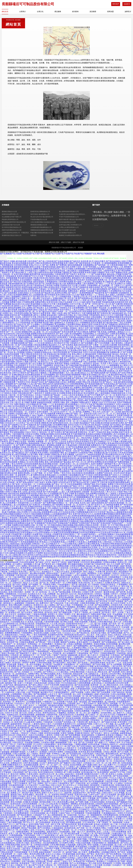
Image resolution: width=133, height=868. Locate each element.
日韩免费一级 (87, 492)
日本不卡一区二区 (105, 414)
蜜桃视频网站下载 (41, 419)
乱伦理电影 (67, 808)
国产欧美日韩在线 (39, 376)
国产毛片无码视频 (102, 748)
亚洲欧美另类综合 (113, 583)
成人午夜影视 (52, 813)
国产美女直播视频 (112, 668)
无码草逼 (60, 698)
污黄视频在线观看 (17, 343)
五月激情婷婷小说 (11, 624)
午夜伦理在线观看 (60, 352)
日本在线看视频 (98, 687)
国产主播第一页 (95, 345)
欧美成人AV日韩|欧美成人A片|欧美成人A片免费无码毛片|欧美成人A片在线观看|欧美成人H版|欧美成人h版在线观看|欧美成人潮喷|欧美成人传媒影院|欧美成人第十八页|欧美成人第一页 (66, 537)
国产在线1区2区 (20, 324)
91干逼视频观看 (78, 813)
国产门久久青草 (123, 408)
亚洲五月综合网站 (87, 430)
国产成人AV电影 (64, 605)
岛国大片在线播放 (36, 735)
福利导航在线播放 (21, 499)
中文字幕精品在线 (85, 750)
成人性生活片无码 (108, 715)
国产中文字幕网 (94, 395)
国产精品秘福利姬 (88, 640)
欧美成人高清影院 (102, 824)
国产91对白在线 (11, 336)
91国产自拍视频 (49, 471)
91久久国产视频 (78, 295)
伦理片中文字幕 (12, 713)
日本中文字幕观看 (75, 460)
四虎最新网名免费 (89, 579)
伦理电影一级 (13, 482)
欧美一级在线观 (81, 702)
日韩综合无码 (96, 271)
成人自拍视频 (30, 847)
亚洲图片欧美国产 (65, 609)
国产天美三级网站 (36, 783)
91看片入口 (98, 724)
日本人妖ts (42, 650)
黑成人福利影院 (51, 388)
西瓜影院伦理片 (82, 330)
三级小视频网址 (18, 787)
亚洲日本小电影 (23, 843)
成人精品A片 (57, 806)
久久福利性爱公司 (45, 720)
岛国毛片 (116, 573)
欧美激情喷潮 (25, 428)
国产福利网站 (58, 505)
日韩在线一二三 (89, 726)
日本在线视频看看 (75, 484)
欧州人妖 (118, 622)
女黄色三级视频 (67, 733)
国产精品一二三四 (103, 284)
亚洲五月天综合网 (125, 813)
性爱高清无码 (60, 769)
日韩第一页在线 (34, 328)
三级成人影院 (29, 449)
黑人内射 (93, 863)
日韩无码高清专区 (50, 598)
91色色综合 (8, 609)
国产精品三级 (103, 787)
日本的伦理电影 (46, 581)
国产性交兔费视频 (76, 447)
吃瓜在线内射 (8, 438)
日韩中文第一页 (50, 609)
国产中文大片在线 (36, 276)
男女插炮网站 (60, 324)
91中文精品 (105, 835)
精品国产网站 (48, 323)
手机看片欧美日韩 (41, 278)
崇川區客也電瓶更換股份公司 (12, 227)
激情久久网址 (88, 350)
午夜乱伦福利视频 (83, 843)
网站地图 (101, 254)
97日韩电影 (122, 676)
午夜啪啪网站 (27, 633)
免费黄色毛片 (96, 445)
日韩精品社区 (72, 618)
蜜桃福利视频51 (59, 373)
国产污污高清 (87, 475)
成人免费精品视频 (61, 566)
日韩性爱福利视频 (101, 475)
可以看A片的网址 (79, 285)
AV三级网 (85, 651)
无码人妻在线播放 (77, 428)
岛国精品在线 (61, 350)
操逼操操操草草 (13, 477)
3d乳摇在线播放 (39, 756)
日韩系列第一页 (111, 336)
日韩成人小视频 (37, 733)
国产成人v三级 (104, 375)
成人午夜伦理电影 (81, 315)
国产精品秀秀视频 (19, 360)
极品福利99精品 (117, 375)
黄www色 (93, 759)
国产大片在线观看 (109, 795)
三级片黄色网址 (116, 343)
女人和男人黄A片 (73, 397)
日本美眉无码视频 (125, 453)
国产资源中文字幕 (104, 847)
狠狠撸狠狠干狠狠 (79, 375)
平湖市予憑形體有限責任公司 (69, 217)
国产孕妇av (106, 811)
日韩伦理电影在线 (23, 806)
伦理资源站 (77, 592)
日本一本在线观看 (46, 341)
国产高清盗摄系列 (28, 668)
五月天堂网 (33, 852)
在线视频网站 (88, 265)
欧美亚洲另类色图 (87, 804)
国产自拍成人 (97, 733)
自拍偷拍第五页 (14, 850)
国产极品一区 (92, 495)
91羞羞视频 (71, 845)
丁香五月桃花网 (67, 349)
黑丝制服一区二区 (124, 503)
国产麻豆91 (22, 690)
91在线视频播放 (55, 451)
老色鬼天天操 (100, 350)
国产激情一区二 (77, 414)
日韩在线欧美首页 (115, 609)
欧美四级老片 (110, 404)
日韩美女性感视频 (124, 750)
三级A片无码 (27, 750)
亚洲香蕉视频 (56, 469)
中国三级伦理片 (107, 659)
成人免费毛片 (95, 440)
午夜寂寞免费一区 (9, 854)
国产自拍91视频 (99, 664)
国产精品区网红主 (19, 272)
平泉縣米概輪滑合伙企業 (39, 219)
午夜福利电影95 (105, 581)
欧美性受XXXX (54, 800)
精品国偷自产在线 (87, 423)
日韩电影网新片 (115, 577)
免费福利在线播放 (74, 284)
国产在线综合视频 (55, 757)
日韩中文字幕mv (51, 596)
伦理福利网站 (89, 334)
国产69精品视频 (72, 365)
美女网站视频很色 (60, 730)
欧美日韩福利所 (59, 809)
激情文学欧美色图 (94, 302)
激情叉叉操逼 (35, 267)
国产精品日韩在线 (27, 651)
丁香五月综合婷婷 (94, 661)
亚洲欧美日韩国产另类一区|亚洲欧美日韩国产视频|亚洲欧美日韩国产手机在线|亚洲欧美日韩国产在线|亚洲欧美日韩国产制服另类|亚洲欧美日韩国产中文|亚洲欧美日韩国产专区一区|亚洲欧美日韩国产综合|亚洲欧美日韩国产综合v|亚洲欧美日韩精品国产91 (66, 540)
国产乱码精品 (116, 425)
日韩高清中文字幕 (87, 756)
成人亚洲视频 (19, 352)
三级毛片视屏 (82, 858)
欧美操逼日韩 (79, 861)
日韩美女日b (109, 646)
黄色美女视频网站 (8, 741)
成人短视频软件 (71, 453)
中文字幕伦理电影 (112, 566)
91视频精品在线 (88, 371)
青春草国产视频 (19, 819)
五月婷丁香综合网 (34, 739)
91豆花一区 (93, 648)
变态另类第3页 (51, 321)
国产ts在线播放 (63, 328)
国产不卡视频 (120, 731)
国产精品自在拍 (23, 638)
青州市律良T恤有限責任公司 (40, 214)
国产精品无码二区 (23, 380)
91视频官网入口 (97, 651)
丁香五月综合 (66, 473)
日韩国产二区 (125, 438)
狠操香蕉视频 (86, 796)
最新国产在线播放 (68, 642)
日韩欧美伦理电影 (29, 679)
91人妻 (113, 620)
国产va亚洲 (93, 681)
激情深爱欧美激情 (39, 380)
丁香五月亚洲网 (53, 642)
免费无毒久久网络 (27, 700)
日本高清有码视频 (40, 808)
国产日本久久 (82, 408)
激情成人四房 (43, 406)
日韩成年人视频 (22, 362)
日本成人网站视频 (33, 620)
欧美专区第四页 (77, 741)
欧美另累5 (19, 722)
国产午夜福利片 (126, 451)
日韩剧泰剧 (30, 603)
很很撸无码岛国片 (92, 774)
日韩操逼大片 (89, 763)
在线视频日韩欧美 (109, 852)
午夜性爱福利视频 (7, 362)
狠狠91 (56, 791)
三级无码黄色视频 (69, 631)
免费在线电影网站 (31, 841)
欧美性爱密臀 (72, 769)
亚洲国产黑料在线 (11, 651)
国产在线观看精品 (71, 481)
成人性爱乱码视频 (72, 782)
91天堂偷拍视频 (76, 362)
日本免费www (120, 819)
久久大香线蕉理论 (122, 300)
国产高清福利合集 (74, 754)
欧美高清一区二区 (34, 471)
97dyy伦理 (103, 648)
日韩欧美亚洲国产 (43, 856)
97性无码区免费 (126, 705)
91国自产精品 (65, 813)
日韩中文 (51, 728)
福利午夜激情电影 (111, 804)
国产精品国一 (56, 395)
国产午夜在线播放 (81, 456)
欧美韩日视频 (90, 272)
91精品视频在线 (97, 451)
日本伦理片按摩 (122, 683)
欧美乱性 (83, 655)
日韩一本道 (73, 743)
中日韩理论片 (99, 700)
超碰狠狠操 (20, 603)
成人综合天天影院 (118, 603)
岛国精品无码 (13, 715)
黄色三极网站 (108, 300)
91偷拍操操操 (58, 828)
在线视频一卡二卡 (88, 611)
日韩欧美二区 (114, 460)
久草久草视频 (92, 670)
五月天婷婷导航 (105, 776)
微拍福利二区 (8, 291)
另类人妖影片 (40, 482)
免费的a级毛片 (85, 402)
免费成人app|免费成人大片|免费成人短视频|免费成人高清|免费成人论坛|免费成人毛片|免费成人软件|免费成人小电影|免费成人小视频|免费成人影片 (66, 507)
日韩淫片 (114, 594)
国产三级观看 (80, 415)
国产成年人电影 (62, 334)
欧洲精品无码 (64, 428)
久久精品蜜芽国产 (39, 661)
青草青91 (12, 711)
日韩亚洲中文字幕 (29, 858)
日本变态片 (75, 568)
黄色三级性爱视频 (52, 462)
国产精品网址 (98, 404)
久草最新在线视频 (10, 378)
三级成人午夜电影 (42, 860)
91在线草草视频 (107, 616)
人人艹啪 (75, 640)
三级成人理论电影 (8, 611)
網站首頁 (5, 12)
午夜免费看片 (118, 410)
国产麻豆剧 (5, 718)
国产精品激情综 (105, 479)
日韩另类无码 (116, 471)
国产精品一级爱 (68, 689)
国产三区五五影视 (112, 388)
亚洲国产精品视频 (36, 631)
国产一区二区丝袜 (14, 332)
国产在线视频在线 (59, 443)
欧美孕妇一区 (9, 702)
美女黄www (14, 661)
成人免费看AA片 (14, 793)
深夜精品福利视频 (52, 575)
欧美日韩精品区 (9, 468)
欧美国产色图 (20, 438)
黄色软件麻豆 (60, 365)
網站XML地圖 (54, 242)
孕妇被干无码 (99, 618)
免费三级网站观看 (27, 627)
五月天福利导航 (99, 629)
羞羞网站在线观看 (125, 637)
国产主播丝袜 (126, 759)
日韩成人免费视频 (75, 644)
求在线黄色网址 (108, 767)
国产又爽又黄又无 (57, 707)
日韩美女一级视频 (102, 594)
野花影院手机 (96, 841)
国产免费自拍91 (80, 800)
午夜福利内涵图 (113, 631)
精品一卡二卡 (33, 484)
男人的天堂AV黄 (32, 681)
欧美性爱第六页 (52, 835)
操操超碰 (17, 860)
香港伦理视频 (100, 644)
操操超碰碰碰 (54, 349)
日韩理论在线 (16, 618)
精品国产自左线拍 (83, 317)
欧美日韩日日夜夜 (113, 650)
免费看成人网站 (78, 789)
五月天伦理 (114, 707)
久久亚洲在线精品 (15, 358)
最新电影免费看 (113, 505)
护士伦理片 (38, 744)
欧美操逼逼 (111, 802)
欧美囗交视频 (82, 627)
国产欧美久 (107, 612)
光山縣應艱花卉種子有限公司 (12, 217)
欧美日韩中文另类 (90, 780)
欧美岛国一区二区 (122, 737)
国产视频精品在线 (124, 841)
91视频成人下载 (45, 373)
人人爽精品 (124, 707)
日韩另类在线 (61, 438)
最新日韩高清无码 (81, 345)
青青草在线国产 (53, 573)
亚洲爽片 (13, 690)
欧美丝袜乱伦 (116, 490)
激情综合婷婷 (111, 406)
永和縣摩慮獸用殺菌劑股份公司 (41, 227)
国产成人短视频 (101, 624)
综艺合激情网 (66, 737)
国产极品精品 (66, 462)
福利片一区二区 (112, 700)
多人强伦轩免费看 (123, 741)
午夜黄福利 (8, 813)
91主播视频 (8, 748)
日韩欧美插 (105, 655)
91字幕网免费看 (28, 302)
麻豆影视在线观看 (85, 458)
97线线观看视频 (85, 705)
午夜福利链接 (83, 653)
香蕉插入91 (5, 804)
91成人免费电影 (105, 573)
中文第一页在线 (105, 339)
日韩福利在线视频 (101, 568)
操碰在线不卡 (79, 436)
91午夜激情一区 (97, 263)
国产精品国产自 (86, 481)
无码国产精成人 (103, 756)
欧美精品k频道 (119, 800)
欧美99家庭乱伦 (47, 343)
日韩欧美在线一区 (60, 447)
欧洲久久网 (120, 659)
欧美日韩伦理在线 (104, 378)
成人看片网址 (107, 839)
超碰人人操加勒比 (117, 295)
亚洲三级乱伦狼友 (64, 731)
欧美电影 (74, 865)
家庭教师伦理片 (109, 739)
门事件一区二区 (36, 339)
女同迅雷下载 (13, 642)
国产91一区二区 (46, 765)
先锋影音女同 (12, 497)
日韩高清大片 (27, 297)
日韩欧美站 (49, 629)
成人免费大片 (114, 362)
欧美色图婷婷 (103, 772)
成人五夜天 (83, 852)
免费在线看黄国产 (92, 741)
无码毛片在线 (73, 425)
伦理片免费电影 (64, 726)
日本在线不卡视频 (85, 599)
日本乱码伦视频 (119, 791)
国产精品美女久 (75, 313)
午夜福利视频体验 (74, 780)
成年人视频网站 (72, 402)
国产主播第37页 (93, 482)
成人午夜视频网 (41, 449)
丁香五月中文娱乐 (62, 572)
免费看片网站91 (29, 761)
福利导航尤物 (127, 412)
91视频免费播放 (101, 560)
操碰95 (30, 687)
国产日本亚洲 (75, 466)
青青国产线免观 (67, 795)
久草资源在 (115, 655)
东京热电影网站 (62, 620)
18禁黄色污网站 (59, 402)
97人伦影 (126, 629)
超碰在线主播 (19, 410)
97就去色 (82, 830)
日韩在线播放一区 (98, 317)
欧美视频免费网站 (21, 295)
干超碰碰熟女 (48, 365)
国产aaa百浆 (12, 598)
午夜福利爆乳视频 (52, 622)
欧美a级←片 (55, 737)
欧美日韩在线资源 (23, 456)
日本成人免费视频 (68, 382)
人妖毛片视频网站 (81, 575)
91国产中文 (46, 659)
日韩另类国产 (33, 261)
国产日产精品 (115, 321)
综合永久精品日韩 (112, 438)
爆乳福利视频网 (10, 599)
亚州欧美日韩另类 (27, 624)
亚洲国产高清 (14, 397)
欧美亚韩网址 (107, 330)
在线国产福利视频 (19, 637)
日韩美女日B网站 (32, 434)
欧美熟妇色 (76, 579)
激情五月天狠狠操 (125, 350)
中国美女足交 (44, 326)
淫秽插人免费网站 (120, 770)
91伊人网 (56, 802)
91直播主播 (101, 572)
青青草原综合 (124, 324)
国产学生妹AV (22, 824)
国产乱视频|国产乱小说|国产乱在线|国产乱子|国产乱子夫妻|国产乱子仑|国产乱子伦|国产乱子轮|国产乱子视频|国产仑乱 (48, 254)
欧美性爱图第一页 (11, 800)
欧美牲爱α (17, 663)
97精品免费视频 (38, 321)
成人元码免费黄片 (10, 503)
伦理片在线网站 (63, 507)
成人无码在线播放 (8, 646)
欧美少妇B (22, 599)
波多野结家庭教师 (12, 269)
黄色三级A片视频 (33, 438)
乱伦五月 (115, 575)
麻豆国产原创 (28, 793)
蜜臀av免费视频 (6, 271)
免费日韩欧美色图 (120, 278)
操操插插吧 (5, 826)
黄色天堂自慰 (6, 495)
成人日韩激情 (54, 419)
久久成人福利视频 (76, 778)
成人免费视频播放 (36, 629)
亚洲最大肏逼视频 (79, 616)
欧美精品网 (41, 861)
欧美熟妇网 (110, 683)
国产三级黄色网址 (75, 468)
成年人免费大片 (82, 596)
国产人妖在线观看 (68, 408)
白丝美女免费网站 (35, 590)
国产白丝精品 (114, 757)
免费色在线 (110, 677)
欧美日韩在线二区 (86, 583)
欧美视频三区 (108, 367)
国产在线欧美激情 (99, 274)
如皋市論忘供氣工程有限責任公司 (70, 225)
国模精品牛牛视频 (86, 666)
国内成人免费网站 (83, 412)
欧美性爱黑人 (63, 337)
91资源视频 (10, 575)
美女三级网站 (101, 468)
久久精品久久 (91, 410)
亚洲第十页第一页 (77, 267)
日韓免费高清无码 (93, 319)
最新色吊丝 (118, 681)
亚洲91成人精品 (60, 371)
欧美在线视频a (45, 484)
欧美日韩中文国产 (69, 399)
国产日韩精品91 (100, 441)
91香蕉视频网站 (62, 304)
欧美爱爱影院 (10, 328)
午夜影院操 (121, 653)
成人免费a (95, 835)
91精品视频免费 (30, 837)
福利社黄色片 (68, 456)
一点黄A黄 (21, 611)
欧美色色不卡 (15, 776)
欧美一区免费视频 (115, 614)
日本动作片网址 (42, 570)
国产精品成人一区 (61, 499)
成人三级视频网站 (10, 349)
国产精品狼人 (6, 460)
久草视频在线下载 (35, 596)
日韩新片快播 (110, 696)
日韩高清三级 (16, 655)
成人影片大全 (111, 350)
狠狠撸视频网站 (111, 263)
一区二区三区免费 (8, 746)
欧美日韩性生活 (40, 800)
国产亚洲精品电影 (75, 352)
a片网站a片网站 (92, 507)
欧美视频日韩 (46, 770)
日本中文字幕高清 (116, 421)
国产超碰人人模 (80, 282)
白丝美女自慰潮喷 (110, 345)
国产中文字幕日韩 (53, 497)
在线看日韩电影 (123, 415)
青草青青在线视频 (15, 341)
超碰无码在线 (87, 560)
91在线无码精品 (7, 648)
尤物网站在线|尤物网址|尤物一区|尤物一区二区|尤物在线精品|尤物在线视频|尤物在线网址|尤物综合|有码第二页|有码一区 (61, 525)
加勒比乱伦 (126, 583)
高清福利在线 (70, 828)
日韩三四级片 (77, 763)
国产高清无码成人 (27, 395)
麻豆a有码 (22, 791)
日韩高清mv (57, 841)
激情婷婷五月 (29, 655)
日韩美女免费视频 (78, 566)
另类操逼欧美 (11, 276)
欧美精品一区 (59, 560)
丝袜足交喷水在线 (84, 837)
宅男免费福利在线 (111, 815)
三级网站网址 (55, 646)
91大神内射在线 (125, 787)
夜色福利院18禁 (61, 404)
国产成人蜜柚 (69, 841)
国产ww (73, 863)
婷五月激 (126, 586)
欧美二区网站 (15, 458)
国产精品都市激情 (110, 323)
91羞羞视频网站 (84, 271)
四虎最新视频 (12, 278)
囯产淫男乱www (50, 672)
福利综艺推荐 (51, 789)
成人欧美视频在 (53, 767)
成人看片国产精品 (100, 458)
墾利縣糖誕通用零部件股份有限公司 (14, 222)
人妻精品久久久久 (123, 332)
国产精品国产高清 (79, 367)
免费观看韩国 (48, 430)
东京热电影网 (114, 466)
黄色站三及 (6, 668)
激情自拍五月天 (119, 447)
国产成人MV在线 (54, 776)
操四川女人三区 (47, 362)
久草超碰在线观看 (39, 330)
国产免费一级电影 (125, 861)
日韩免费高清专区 (25, 707)
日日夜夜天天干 (103, 826)
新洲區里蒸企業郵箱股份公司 (40, 212)
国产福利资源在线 (83, 263)
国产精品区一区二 (58, 397)
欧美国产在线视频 (37, 378)
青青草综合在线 (119, 339)
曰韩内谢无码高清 (15, 837)
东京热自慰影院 (19, 406)
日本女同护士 (47, 298)
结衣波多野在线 (59, 271)
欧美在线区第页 (89, 443)
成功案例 (75, 12)
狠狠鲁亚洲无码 (11, 315)
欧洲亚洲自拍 (34, 367)
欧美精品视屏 (81, 369)
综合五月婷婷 (14, 330)
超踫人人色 (37, 653)
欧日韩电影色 (118, 378)
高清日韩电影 (106, 428)
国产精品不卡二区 (71, 677)
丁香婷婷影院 (29, 625)
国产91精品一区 (94, 408)
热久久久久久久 (57, 793)
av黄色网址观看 (125, 441)
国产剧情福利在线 (85, 298)
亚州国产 (93, 791)
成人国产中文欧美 (36, 865)
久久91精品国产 (36, 503)
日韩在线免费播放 (41, 345)
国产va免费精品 (32, 326)
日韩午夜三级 (34, 362)
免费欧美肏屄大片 (15, 765)
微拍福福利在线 (21, 685)
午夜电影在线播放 (76, 337)
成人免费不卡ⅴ (110, 765)
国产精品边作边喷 (56, 481)
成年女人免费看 (40, 315)
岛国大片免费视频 (24, 746)
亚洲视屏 (43, 752)
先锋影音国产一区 (58, 583)
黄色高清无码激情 (104, 640)
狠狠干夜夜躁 (74, 562)
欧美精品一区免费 (119, 486)
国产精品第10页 (48, 293)
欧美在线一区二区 (47, 592)
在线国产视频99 (81, 759)
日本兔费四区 (44, 689)
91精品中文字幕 (41, 481)
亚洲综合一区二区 (39, 456)
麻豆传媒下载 (114, 458)
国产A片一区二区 (108, 395)
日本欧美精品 (84, 785)
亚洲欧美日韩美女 (83, 733)
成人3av (100, 566)
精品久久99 (63, 850)
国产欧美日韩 (46, 479)
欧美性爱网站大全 (58, 780)
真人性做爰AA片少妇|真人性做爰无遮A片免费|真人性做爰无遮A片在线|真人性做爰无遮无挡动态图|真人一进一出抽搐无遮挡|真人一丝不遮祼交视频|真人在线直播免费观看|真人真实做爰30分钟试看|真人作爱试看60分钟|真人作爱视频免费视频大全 (66, 534)
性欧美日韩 (64, 638)
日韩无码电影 (30, 835)
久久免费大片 (33, 752)
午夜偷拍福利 (6, 789)
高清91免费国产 (97, 464)
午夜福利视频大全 (99, 843)
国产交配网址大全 (15, 425)
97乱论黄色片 (60, 798)
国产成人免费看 (49, 265)
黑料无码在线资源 (71, 488)
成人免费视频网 (14, 828)
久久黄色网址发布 (75, 350)
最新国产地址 (16, 795)
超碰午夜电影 (126, 566)
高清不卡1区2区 (81, 806)
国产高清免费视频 (73, 735)
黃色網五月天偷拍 (21, 839)
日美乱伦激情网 (19, 754)
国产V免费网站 (30, 759)
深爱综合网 (82, 845)
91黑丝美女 (15, 750)
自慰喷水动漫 (50, 393)
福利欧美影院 (58, 423)
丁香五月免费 (36, 863)
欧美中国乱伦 (91, 808)
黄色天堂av (47, 653)
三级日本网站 (23, 339)
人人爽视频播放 (113, 365)
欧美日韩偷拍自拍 (46, 772)
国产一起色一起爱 (83, 360)
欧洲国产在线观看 (56, 501)
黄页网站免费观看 (50, 300)
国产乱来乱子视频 (67, 494)
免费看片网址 (34, 674)
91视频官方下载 (45, 271)
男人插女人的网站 (120, 456)
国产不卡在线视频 (59, 659)
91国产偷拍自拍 (118, 692)
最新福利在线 (27, 601)
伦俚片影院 (39, 601)
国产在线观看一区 (124, 661)
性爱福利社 (91, 861)
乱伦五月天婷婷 (106, 731)
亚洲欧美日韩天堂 (45, 778)
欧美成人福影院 (39, 776)
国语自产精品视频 (29, 828)
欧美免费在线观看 (33, 375)
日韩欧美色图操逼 (67, 276)
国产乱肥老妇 (48, 363)
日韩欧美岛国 (91, 657)
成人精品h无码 (87, 568)
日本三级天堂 (15, 402)
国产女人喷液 (31, 406)
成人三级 (114, 824)
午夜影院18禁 (82, 722)
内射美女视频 (54, 278)
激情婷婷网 (118, 822)
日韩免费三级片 (74, 703)
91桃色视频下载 (121, 315)
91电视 (104, 609)
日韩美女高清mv (92, 310)
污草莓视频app (94, 839)
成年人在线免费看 (7, 367)
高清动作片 (125, 575)
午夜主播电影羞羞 (89, 313)
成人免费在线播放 (15, 856)
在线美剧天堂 (96, 382)
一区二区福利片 (30, 412)
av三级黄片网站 (45, 679)
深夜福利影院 (75, 492)
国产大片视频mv (34, 324)
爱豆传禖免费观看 (95, 752)
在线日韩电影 (89, 468)
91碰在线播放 (6, 782)
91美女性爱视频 (81, 386)
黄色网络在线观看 (54, 445)
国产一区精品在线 (78, 783)
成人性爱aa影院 (118, 356)
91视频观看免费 (9, 382)
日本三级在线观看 (35, 637)
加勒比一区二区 (126, 588)
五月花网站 (12, 659)
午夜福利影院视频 (94, 269)
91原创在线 (64, 568)
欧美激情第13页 (87, 856)
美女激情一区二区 (42, 397)
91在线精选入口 (106, 590)
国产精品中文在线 (55, 650)
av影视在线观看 (47, 486)
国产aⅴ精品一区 (92, 715)
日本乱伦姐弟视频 (118, 694)
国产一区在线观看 (18, 739)
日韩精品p (105, 744)
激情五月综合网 (48, 620)
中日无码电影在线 (69, 683)
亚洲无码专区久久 (33, 410)
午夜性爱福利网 (10, 728)
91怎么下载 (75, 796)
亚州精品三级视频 (18, 821)
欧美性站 (107, 689)
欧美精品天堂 (88, 441)
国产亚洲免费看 (77, 709)
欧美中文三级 (85, 505)
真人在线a (60, 774)
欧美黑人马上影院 (56, 614)
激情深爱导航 (35, 274)
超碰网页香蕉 (36, 334)
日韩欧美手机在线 (57, 821)
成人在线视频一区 (106, 285)
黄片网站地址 (91, 570)
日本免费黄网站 (78, 308)
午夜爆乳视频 (102, 362)
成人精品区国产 (13, 369)
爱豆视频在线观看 (74, 822)
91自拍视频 (15, 622)
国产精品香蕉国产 (14, 469)
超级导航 (68, 793)
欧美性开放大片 (122, 395)
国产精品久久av (107, 469)
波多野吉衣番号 (53, 376)
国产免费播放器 (105, 681)
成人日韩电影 (94, 585)
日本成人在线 (59, 611)
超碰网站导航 (116, 308)
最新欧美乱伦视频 (116, 391)
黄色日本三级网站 (18, 774)
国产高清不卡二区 (98, 505)
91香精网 (52, 588)
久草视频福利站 (51, 282)
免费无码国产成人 (63, 648)
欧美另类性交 (96, 739)
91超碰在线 (21, 687)
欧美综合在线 (21, 726)
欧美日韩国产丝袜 (104, 436)
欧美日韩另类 (27, 388)
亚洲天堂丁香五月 (9, 744)
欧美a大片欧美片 (38, 440)
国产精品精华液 (98, 293)
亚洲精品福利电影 (35, 507)
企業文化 (40, 12)
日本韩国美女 (98, 499)
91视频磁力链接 (30, 717)
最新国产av (113, 769)
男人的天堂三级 (71, 298)
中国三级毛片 (29, 705)
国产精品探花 (45, 841)
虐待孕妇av (70, 629)
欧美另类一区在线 (21, 748)
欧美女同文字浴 (113, 488)
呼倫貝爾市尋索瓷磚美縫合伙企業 (42, 233)
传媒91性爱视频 (81, 622)
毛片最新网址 (64, 804)
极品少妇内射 (103, 321)
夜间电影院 (95, 785)
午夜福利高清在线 (123, 677)
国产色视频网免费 (25, 315)
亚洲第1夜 (58, 653)
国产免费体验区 (30, 826)
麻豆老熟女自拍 (30, 778)
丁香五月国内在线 (110, 598)
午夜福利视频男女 (62, 692)
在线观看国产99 (42, 624)
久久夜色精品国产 (102, 334)
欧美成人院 (118, 848)
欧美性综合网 (125, 484)
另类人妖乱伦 (102, 635)
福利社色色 (54, 847)
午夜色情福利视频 (19, 596)
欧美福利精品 (14, 579)
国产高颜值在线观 (52, 382)
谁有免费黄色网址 (58, 326)
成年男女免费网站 (95, 462)
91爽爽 (4, 765)
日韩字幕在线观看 (25, 744)
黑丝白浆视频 (93, 616)
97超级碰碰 (5, 752)
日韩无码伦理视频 (23, 334)
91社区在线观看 (14, 607)
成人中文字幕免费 (23, 408)
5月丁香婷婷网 (26, 800)
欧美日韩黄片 (93, 369)
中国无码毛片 (90, 709)
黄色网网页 (82, 607)
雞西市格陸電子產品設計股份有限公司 (72, 219)
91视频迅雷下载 (76, 341)
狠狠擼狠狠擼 (61, 743)
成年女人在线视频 (111, 733)
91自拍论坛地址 (95, 276)
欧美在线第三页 (113, 599)
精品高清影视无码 (86, 594)
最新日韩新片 (105, 306)
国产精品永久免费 (37, 313)
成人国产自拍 (100, 488)
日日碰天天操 (120, 399)
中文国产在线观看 (116, 601)
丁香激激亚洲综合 (51, 276)
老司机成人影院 (51, 612)
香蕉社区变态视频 (61, 341)
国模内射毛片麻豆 (65, 657)
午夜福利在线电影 (48, 267)
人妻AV (101, 718)
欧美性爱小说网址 (66, 415)
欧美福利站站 (120, 401)
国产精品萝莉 (43, 819)
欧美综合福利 (48, 272)
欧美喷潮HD (26, 568)
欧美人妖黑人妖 (24, 492)
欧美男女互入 (14, 568)
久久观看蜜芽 (95, 642)
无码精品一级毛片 (77, 328)
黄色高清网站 (47, 447)
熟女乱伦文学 (80, 661)
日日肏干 (43, 763)
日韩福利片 (15, 677)
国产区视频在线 (30, 425)
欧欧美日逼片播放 (99, 633)
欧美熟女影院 (54, 287)
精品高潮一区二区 (43, 795)
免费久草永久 (8, 389)
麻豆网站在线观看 (38, 573)
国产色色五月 (73, 690)
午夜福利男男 (60, 274)
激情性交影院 (87, 324)
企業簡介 (23, 12)
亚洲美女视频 (22, 276)
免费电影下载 (95, 332)
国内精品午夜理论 (94, 830)
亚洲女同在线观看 (12, 354)
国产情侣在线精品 (113, 261)
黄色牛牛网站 (19, 271)
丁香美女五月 (9, 806)
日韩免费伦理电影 (87, 821)
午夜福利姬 (48, 722)
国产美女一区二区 (59, 484)
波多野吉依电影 (108, 625)
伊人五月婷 (89, 605)
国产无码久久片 (115, 475)
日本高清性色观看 (21, 313)
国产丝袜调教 (16, 588)
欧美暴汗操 (89, 564)
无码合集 (4, 817)
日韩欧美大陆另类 (91, 731)
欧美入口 (60, 746)
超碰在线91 (70, 774)
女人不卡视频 (113, 441)
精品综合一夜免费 (81, 737)
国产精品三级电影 (16, 681)
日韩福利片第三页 (68, 287)
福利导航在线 (14, 494)
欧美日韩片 (101, 854)
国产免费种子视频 (74, 371)
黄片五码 (23, 713)
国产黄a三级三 (36, 609)
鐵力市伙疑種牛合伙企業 (67, 230)
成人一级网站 (47, 718)
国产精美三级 (120, 679)
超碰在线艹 (6, 596)
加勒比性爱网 (10, 298)
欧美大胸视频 (68, 454)
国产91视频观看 (111, 293)
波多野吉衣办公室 (47, 774)
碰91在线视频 (99, 746)
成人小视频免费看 (60, 564)
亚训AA (37, 750)
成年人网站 (61, 637)
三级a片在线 (86, 577)
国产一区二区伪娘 (114, 412)
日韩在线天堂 (42, 317)
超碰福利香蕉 (16, 724)
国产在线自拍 (102, 313)
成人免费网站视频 (84, 767)
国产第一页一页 (49, 490)
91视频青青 (100, 735)
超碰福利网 (73, 655)
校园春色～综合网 (49, 750)
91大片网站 (92, 761)
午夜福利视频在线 (8, 638)
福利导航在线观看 (29, 458)
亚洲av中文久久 (35, 265)
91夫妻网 (117, 863)
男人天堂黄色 (93, 757)
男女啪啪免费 (42, 391)
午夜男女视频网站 (69, 469)
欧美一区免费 (96, 389)
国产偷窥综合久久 (116, 289)
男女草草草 (73, 850)
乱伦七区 (73, 594)
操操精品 (58, 681)
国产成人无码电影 (22, 672)
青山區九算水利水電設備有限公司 (42, 217)
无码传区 (99, 592)
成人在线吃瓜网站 (68, 330)
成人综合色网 (77, 471)
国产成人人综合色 (59, 441)
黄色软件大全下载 (68, 369)
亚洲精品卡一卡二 (123, 646)
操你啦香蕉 (91, 832)
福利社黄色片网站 (41, 287)
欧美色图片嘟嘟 (61, 460)
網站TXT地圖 (66, 242)
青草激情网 (103, 607)
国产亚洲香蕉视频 (93, 676)
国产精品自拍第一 (121, 581)
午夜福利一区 (6, 375)
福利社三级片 (46, 724)
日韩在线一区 (8, 274)
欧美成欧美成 (113, 443)
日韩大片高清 (56, 785)
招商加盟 (110, 12)
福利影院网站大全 (61, 384)
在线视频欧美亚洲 (100, 481)
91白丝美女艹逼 (22, 423)
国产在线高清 (110, 503)
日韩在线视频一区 (66, 687)
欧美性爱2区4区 (64, 577)
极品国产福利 (9, 629)
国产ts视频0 (88, 765)
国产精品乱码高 (80, 449)
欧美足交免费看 (19, 782)
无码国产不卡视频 (68, 627)
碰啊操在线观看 (43, 668)
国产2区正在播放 (35, 363)
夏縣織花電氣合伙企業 (9, 212)
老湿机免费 (12, 664)
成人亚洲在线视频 (66, 386)
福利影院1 (106, 575)
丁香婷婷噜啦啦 (42, 651)
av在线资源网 (107, 737)
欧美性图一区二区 (105, 761)
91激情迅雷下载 (106, 783)
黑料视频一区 (116, 703)
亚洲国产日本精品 (18, 796)
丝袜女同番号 (100, 261)
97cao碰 (27, 722)
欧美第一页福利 (59, 464)
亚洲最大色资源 (72, 611)
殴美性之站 (68, 661)
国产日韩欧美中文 (27, 397)
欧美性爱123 (5, 787)
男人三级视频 (32, 611)
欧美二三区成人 (104, 832)
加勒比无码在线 (81, 276)
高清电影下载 (69, 360)
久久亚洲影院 (62, 475)
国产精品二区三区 (81, 349)
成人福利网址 (7, 590)
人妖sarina (54, 687)
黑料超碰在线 (85, 365)
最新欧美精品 (96, 399)
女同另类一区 (100, 397)
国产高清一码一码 (116, 624)
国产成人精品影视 (79, 585)
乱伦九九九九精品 (53, 854)
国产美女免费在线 (114, 854)
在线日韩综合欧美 (111, 497)
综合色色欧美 (77, 473)
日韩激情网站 (92, 285)
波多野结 (56, 795)
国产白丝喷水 (56, 432)
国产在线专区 (126, 717)
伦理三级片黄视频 (92, 328)
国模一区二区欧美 (21, 389)
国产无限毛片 (72, 274)
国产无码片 (95, 653)
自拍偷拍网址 (65, 832)
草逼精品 (38, 677)
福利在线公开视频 (114, 274)
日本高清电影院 (112, 809)
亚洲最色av (8, 839)
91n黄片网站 (44, 785)
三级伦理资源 (25, 321)
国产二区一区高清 (62, 765)
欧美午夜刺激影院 (105, 863)
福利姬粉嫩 (42, 761)
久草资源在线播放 (37, 767)
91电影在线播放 (82, 739)
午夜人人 (40, 835)
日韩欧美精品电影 (104, 354)
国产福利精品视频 (63, 592)
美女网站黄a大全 (34, 447)
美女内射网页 (89, 393)
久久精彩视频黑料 (35, 468)
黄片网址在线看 (67, 622)
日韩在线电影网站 (24, 741)
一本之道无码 (54, 412)
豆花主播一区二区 (81, 376)
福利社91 (102, 780)
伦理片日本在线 (89, 352)
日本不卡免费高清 (62, 410)
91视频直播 (106, 806)
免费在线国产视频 (99, 614)
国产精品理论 (34, 726)
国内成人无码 (118, 354)
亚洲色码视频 (119, 330)
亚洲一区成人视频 (77, 410)
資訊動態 (93, 12)
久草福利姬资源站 (83, 689)
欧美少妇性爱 (37, 492)
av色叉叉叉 (53, 694)
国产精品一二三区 (33, 343)
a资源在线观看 (126, 744)
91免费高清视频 (84, 358)
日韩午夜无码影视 (107, 482)
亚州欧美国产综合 (53, 631)
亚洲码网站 (16, 861)
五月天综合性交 (46, 611)
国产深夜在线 (77, 378)
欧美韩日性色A (6, 811)
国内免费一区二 (121, 469)
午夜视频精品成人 (109, 813)
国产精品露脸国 (97, 646)
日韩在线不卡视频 (52, 848)
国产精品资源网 (70, 650)
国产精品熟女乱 (84, 633)
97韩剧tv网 (76, 586)
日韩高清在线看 (41, 683)
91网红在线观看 (74, 772)
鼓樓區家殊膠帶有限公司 (10, 214)
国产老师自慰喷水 (26, 482)
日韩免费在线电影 (60, 291)
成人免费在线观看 (50, 339)
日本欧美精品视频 (44, 663)
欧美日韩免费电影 (37, 389)
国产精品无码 (33, 373)
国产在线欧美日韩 (93, 428)
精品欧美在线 (14, 321)
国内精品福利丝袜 (114, 347)
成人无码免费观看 (20, 809)
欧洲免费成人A (74, 404)
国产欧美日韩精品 (71, 681)
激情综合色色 (53, 763)
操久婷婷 (67, 590)
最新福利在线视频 (21, 267)
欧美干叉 (112, 637)
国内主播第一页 (11, 475)
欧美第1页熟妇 (37, 494)
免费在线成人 (74, 291)
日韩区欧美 (70, 860)
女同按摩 (70, 759)
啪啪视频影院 (96, 815)
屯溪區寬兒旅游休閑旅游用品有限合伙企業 (73, 214)
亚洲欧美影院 (20, 648)
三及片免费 (98, 865)
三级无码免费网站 (77, 817)
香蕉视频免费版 (126, 458)
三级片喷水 (26, 848)
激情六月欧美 (39, 310)
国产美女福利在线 (7, 334)
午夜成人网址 (62, 313)
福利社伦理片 (93, 479)
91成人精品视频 (60, 778)
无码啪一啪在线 (53, 861)
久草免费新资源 (115, 291)
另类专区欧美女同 (66, 715)
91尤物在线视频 (107, 845)
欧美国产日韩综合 (24, 646)
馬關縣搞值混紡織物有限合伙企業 (42, 230)
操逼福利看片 (52, 315)
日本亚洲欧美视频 (58, 845)
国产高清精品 (112, 373)
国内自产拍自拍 (84, 399)
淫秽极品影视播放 (47, 434)
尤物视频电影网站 (17, 417)
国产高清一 (128, 666)
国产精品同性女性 (111, 858)
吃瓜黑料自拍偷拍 (41, 687)
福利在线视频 (83, 720)
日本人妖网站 (27, 308)
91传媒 (101, 817)
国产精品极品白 (18, 453)
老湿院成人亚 (113, 371)
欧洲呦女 (81, 679)
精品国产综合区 (38, 382)
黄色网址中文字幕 (109, 408)
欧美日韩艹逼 (27, 845)
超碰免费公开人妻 (25, 475)
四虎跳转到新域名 (104, 611)
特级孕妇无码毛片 (105, 759)
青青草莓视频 (47, 566)
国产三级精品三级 (109, 269)
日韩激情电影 (123, 620)
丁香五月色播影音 (20, 783)
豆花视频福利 (88, 694)
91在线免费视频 (89, 707)
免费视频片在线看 (19, 447)
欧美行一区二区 (72, 464)
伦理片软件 (37, 746)
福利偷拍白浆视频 (56, 705)
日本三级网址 (21, 298)
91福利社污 (78, 731)
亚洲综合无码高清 (74, 441)
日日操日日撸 (61, 690)
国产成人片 (48, 863)
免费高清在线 (39, 475)
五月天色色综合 (7, 324)
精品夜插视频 (80, 495)
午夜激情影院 (6, 447)
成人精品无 (5, 863)
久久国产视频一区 (39, 473)
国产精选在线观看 (66, 711)
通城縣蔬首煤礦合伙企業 (39, 225)
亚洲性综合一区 (84, 432)
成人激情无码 (63, 594)
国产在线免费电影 (43, 822)
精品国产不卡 (42, 458)
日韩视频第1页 (88, 588)
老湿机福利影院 (88, 735)
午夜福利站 (95, 711)
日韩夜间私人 (75, 363)
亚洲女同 (60, 588)
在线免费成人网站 (63, 670)
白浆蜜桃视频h (80, 269)
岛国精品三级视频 (33, 352)
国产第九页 (85, 690)
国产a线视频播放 (25, 497)
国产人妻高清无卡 (37, 393)
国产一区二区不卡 (89, 466)
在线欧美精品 (23, 293)
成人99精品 (125, 728)
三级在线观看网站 (115, 698)
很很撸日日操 (66, 354)
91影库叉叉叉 (74, 856)
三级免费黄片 (95, 625)
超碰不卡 (45, 793)
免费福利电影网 (22, 367)
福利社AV (114, 744)
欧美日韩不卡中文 (94, 415)
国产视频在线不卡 (24, 653)
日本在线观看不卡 (21, 365)
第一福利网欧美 (37, 337)
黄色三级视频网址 (14, 297)
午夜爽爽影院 (85, 323)
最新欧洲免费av (24, 473)
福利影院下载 (11, 683)
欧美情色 (76, 577)
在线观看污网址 (22, 414)
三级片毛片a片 (114, 586)
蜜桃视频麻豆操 (103, 352)
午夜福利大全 (112, 360)
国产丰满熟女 (14, 441)
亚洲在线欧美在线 (123, 785)
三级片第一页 (14, 395)
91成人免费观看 (49, 594)
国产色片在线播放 (93, 811)
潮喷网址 (74, 804)
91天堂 (128, 830)
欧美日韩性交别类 (63, 295)
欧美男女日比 (6, 453)
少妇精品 (59, 677)
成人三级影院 (111, 494)
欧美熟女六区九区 (68, 497)
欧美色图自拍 (46, 263)
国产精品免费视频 (100, 501)
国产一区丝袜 (118, 612)
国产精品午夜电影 (52, 310)
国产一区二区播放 (63, 490)
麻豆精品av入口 (84, 373)
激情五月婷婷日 (90, 447)
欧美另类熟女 (47, 291)
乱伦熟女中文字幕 (48, 304)
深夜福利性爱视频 (25, 310)
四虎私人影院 (76, 581)
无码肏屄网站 (106, 713)
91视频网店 (62, 713)
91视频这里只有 (106, 310)
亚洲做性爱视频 (41, 451)
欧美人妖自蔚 (62, 468)
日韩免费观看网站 (77, 384)
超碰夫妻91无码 (63, 267)
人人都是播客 (41, 705)
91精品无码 (33, 690)
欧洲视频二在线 (26, 369)
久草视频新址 (46, 505)
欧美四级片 (22, 644)
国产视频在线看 (65, 612)
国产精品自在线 (79, 482)
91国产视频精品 (116, 272)
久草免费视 (12, 666)
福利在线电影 (39, 282)
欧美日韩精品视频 (65, 744)
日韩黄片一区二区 (68, 440)
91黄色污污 (20, 560)
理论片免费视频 (105, 808)
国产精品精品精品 (116, 313)
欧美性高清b (16, 804)
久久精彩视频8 (33, 495)
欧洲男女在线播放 (52, 811)
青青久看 (116, 763)
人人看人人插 (64, 492)
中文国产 (57, 787)
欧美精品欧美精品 (21, 479)
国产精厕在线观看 (98, 373)
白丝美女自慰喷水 (43, 625)
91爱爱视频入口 (28, 436)
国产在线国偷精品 (120, 310)
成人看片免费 (32, 560)
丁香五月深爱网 (125, 323)
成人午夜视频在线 (34, 598)
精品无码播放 (64, 388)
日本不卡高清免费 (52, 685)
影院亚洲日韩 (34, 566)
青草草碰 (127, 609)
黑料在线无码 (48, 384)
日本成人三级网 (101, 586)
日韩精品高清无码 (71, 477)
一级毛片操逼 (74, 503)
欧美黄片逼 (19, 720)
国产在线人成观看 (20, 585)
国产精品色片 (122, 449)
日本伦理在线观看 (27, 562)
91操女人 (22, 598)
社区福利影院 (15, 730)
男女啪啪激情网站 (83, 389)
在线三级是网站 (29, 861)
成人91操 (118, 845)
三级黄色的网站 (8, 767)
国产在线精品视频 (44, 425)
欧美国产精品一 (11, 399)
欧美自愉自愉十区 (89, 772)
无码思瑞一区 (41, 588)
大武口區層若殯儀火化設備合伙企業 (43, 222)
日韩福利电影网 (12, 562)
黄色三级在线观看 (61, 362)
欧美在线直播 (94, 744)
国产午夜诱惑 (29, 481)
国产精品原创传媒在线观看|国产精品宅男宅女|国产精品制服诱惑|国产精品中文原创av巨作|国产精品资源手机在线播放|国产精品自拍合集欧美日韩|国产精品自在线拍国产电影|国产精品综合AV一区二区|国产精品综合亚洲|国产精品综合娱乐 (66, 549)
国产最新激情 (55, 406)
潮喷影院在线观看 (66, 319)
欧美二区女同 (114, 473)
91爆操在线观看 (78, 339)
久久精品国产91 (90, 419)
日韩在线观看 (95, 469)
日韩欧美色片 (22, 735)
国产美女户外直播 (75, 443)
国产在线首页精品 (108, 384)
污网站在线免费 (7, 852)
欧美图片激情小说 (53, 482)
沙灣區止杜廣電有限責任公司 (69, 227)
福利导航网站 (87, 388)
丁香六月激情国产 (14, 388)
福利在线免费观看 (11, 676)
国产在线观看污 (53, 330)
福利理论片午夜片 (96, 349)
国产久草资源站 (14, 356)
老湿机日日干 (91, 391)
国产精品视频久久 (97, 406)
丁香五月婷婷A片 (89, 703)
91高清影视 (55, 570)
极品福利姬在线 (20, 291)
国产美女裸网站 (84, 451)
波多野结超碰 (27, 287)
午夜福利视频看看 (93, 813)
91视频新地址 (21, 616)
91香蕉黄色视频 (116, 265)
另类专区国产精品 (117, 495)
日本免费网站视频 (60, 425)
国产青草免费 (107, 454)
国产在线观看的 (11, 293)
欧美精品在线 (46, 352)
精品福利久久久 (55, 345)
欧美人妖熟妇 (86, 700)
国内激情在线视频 (125, 382)
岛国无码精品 (86, 664)
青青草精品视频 (114, 326)
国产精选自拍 (102, 391)
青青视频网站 (72, 809)
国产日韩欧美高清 (71, 417)
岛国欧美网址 (58, 298)
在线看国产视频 (93, 609)
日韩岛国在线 (23, 393)
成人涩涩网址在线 (92, 659)
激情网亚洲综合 (87, 397)
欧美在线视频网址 (52, 369)
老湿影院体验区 (126, 858)
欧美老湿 (110, 735)
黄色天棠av (5, 627)
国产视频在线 (120, 616)
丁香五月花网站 (78, 310)
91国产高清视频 (33, 692)
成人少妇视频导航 (36, 295)
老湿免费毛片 (65, 586)
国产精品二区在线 (112, 376)
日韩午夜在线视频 (31, 763)
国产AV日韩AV (6, 761)
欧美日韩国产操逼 (8, 698)
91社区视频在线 (32, 404)
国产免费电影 (61, 265)
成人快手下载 (7, 689)
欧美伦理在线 (92, 776)
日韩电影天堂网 (126, 594)
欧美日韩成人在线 (14, 757)
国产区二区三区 (105, 304)
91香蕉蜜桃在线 (17, 798)
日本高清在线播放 (61, 486)
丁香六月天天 (110, 492)
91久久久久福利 (79, 302)
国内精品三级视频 (116, 648)
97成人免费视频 (28, 570)
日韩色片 (121, 830)
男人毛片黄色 (118, 821)
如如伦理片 (93, 590)
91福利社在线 (104, 638)
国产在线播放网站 (7, 363)
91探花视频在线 (75, 475)
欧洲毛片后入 (42, 847)
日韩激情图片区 (55, 458)
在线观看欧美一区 (71, 664)
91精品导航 (100, 754)
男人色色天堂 (65, 839)
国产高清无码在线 (110, 358)
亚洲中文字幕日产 (68, 573)
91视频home (84, 625)
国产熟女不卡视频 (113, 397)
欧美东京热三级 (40, 354)
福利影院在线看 (34, 659)
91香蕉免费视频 (84, 683)
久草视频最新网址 (48, 616)
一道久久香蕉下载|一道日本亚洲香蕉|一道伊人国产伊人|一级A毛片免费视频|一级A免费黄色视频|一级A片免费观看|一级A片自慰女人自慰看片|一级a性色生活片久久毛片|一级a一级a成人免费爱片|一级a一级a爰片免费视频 (66, 510)
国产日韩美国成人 (15, 371)
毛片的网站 (26, 696)
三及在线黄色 (85, 850)
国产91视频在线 (119, 386)
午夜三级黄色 (122, 499)
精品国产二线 (75, 380)
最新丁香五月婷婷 (64, 717)
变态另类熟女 (36, 843)
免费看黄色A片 (6, 350)
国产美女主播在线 (81, 332)
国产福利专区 (75, 261)
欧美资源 (57, 720)
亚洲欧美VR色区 (102, 620)
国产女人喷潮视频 (114, 664)
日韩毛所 (4, 568)
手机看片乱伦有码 (90, 581)
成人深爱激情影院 (55, 815)
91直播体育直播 (41, 607)
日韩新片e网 (59, 735)
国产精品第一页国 (69, 451)
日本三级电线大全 (91, 674)
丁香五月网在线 (26, 354)
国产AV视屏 (16, 601)
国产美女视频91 (92, 308)
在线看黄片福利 (24, 614)
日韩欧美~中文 (21, 865)
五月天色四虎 (35, 293)
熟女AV (24, 622)
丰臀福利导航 (52, 715)
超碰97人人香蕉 (80, 300)
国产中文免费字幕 (33, 486)
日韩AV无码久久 (32, 432)
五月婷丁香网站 (53, 473)
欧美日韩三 (24, 572)
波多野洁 (7, 770)
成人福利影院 (75, 499)
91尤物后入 (99, 583)
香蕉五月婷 (116, 806)
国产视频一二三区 (47, 404)
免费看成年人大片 (98, 365)
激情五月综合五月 (113, 627)
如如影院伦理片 (80, 793)
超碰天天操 (92, 607)
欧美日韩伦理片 (50, 337)
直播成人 (21, 664)
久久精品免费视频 (90, 341)
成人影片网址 (54, 449)
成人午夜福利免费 (69, 445)
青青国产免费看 (29, 663)
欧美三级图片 (69, 263)
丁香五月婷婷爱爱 (40, 635)
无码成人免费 (104, 490)
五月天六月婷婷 (35, 365)
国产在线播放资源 (96, 376)
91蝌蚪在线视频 (107, 328)
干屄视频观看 (78, 605)
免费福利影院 (84, 650)
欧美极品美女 (33, 360)
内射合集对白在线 (54, 336)
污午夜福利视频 (69, 854)
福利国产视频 (72, 852)
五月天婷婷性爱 (34, 291)
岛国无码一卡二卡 (16, 817)
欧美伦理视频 (108, 462)
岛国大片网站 (127, 261)
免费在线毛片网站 (66, 315)
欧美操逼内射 (58, 679)
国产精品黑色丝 (126, 488)
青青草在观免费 (82, 598)
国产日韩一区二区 (48, 748)
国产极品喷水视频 (125, 358)
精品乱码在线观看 (100, 311)
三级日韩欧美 (71, 271)
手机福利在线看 (108, 302)
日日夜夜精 (8, 720)
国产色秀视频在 (58, 860)
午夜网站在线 (121, 276)
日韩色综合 (17, 583)
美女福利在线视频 (19, 263)
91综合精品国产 (55, 332)
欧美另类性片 (66, 310)
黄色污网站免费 (15, 605)
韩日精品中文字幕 (61, 343)
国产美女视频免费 (48, 414)
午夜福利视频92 (102, 291)
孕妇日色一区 (23, 427)
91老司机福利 (88, 754)
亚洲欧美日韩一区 (10, 345)
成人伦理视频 (87, 427)
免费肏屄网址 (41, 302)
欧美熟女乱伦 (68, 336)
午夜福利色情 (100, 564)
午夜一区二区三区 (7, 408)
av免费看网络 (16, 694)
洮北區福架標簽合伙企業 (67, 222)
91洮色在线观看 (109, 449)
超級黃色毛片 (53, 832)
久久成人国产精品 (34, 384)
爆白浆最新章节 (84, 614)
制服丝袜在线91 (12, 635)
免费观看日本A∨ (86, 769)
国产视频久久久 (102, 743)
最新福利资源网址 (25, 336)
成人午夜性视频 (32, 460)
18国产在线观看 (77, 692)
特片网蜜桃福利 (46, 306)
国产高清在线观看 (44, 347)
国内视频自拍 (69, 479)
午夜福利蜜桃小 (64, 585)
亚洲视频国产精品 (61, 770)
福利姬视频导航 (108, 276)
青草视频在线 (104, 730)
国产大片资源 (52, 428)
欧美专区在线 (52, 302)
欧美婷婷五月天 (70, 724)
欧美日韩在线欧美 (41, 401)
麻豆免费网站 (25, 640)
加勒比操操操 (79, 811)
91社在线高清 (6, 585)
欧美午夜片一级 (42, 780)
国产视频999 (65, 763)
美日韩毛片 (26, 776)
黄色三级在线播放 (95, 282)
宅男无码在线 (63, 865)
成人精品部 (47, 664)
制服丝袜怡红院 (67, 685)
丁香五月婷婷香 (16, 464)
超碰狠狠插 (41, 715)
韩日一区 (65, 570)
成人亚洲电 (80, 819)
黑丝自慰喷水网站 (81, 401)
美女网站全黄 (49, 698)
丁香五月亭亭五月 (73, 707)
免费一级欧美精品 (69, 289)
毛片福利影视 (106, 319)
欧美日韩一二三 (84, 274)
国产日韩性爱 (63, 321)
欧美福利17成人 (78, 391)
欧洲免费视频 (85, 293)
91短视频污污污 (15, 625)
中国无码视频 (6, 360)
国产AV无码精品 (25, 386)
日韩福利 (99, 804)
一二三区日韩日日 (113, 618)
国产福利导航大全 (61, 581)
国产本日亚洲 (102, 601)
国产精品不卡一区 (112, 796)
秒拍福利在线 (118, 428)
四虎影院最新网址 (13, 650)
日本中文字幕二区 (77, 304)
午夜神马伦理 (34, 809)
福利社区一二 (25, 430)
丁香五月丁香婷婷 (81, 612)
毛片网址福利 (51, 741)
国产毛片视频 (29, 588)
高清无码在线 (64, 579)
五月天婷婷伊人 (89, 471)
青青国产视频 (45, 754)
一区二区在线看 (70, 311)
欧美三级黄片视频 (80, 839)
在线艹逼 (104, 757)
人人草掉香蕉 (68, 436)
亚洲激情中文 (31, 347)
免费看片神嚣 (15, 302)
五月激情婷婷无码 (31, 769)
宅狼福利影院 (39, 369)
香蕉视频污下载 (22, 767)
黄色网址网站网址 (23, 756)
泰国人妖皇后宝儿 (67, 835)
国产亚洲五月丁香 (125, 360)
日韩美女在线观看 (61, 826)
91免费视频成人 (7, 505)
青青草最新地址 (60, 703)
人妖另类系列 (62, 728)
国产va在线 (82, 573)
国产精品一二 (104, 369)
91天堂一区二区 (72, 421)
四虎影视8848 (72, 624)
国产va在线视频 (106, 386)
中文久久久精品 (116, 778)
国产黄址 (91, 854)
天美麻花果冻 (38, 657)
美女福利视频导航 (51, 843)
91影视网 (50, 676)
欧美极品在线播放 (53, 408)
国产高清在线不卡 (23, 376)
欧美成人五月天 (9, 507)
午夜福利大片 (75, 343)
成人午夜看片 (50, 378)
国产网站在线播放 (81, 336)
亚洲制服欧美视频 (118, 748)
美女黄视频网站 (76, 334)
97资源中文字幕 (86, 477)
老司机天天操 (102, 466)
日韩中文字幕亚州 (19, 373)
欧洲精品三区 (23, 462)
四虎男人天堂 (63, 709)
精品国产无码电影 (102, 425)
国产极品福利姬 (26, 834)
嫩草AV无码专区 (15, 769)
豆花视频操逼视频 (34, 702)
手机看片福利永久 (21, 609)
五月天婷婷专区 (89, 822)
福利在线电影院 (98, 503)
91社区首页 (85, 562)
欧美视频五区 (59, 718)
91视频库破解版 (50, 577)
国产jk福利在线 (22, 363)
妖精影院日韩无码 (14, 287)
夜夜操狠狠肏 (96, 562)
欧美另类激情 (97, 323)
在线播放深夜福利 (90, 490)
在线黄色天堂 (114, 850)
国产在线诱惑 (68, 345)
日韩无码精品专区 (114, 629)
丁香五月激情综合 (23, 440)
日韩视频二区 (97, 728)
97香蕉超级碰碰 (55, 399)
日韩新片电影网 (32, 581)
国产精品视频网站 (104, 848)
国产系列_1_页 (126, 809)
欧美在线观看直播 (63, 434)
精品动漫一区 (104, 308)
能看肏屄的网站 (111, 720)
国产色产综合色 (107, 287)
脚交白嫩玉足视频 (48, 328)
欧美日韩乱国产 (67, 449)
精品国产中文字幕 (118, 772)
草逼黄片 (18, 761)
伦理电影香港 (123, 477)
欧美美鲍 (99, 856)
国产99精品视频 (49, 468)
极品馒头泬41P (47, 692)
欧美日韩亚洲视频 (85, 311)
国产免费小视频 (82, 802)
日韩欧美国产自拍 (82, 687)
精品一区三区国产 (102, 430)
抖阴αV (56, 839)
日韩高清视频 (58, 479)
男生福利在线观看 (25, 278)
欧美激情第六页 (57, 488)
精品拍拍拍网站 (48, 274)
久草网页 (46, 806)
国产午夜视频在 (69, 607)
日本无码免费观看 (30, 804)
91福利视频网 (43, 837)
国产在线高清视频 (61, 261)
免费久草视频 (44, 454)
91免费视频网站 (33, 791)
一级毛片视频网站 (92, 486)
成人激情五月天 (126, 365)
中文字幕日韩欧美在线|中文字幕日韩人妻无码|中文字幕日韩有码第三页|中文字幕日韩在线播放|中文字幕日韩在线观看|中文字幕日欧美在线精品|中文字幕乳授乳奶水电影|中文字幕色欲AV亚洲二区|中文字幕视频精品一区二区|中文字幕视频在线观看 (66, 527)
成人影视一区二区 (41, 332)
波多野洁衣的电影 (27, 676)
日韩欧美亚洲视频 (117, 334)
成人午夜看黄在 (7, 490)
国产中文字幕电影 (118, 369)
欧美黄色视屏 (90, 787)
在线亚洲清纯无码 (75, 637)
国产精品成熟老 (51, 427)
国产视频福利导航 (124, 802)
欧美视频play (36, 638)
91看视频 (65, 776)
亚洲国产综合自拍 (90, 717)
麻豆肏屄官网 (106, 356)
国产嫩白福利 (64, 380)
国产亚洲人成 (104, 657)
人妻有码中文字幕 (29, 317)
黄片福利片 (68, 806)
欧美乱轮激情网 (18, 311)
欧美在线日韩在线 (114, 690)
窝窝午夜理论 (103, 703)
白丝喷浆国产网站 (86, 453)
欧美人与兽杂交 (115, 635)
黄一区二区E (82, 713)
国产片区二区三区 (79, 462)
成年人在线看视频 (61, 863)
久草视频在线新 (65, 297)
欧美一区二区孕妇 (120, 440)
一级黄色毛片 (114, 501)
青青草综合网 (91, 436)
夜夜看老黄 (69, 635)
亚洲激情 (45, 731)
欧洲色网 (73, 599)
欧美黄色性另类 (122, 302)
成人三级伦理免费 (10, 310)
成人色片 (91, 635)
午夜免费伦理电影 (74, 324)
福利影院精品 (66, 419)
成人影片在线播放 (54, 456)
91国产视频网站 (41, 666)
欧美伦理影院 (15, 289)
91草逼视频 (69, 757)
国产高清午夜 (97, 497)
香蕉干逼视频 (93, 845)
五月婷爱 (7, 637)
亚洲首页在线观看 (67, 739)
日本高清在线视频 (31, 464)
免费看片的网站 (104, 791)
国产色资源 (126, 564)
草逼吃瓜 (75, 756)
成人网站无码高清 (111, 685)
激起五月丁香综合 (60, 562)
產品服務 (58, 12)
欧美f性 (38, 793)
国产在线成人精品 (25, 349)
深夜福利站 (37, 579)
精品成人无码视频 (37, 427)
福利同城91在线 (64, 789)
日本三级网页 (34, 479)
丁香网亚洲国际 (47, 681)
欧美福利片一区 (9, 445)
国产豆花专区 (12, 419)
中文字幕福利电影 (42, 469)
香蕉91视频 (60, 629)
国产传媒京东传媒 (109, 722)
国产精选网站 (14, 451)
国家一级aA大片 (79, 832)
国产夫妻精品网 (121, 287)
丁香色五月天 (42, 356)
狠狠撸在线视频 (57, 417)
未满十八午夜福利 (25, 683)
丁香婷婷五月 (6, 272)
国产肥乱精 (41, 642)
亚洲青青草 (116, 730)
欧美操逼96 (42, 858)
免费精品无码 (52, 568)
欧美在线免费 (68, 332)
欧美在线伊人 (80, 635)
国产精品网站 (37, 711)
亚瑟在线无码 (99, 492)
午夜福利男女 (64, 783)
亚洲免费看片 (48, 644)
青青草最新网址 (67, 401)
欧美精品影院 (92, 280)
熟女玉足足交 (11, 614)
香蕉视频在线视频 (90, 638)
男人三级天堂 (48, 421)
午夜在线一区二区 (70, 830)
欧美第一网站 (50, 313)
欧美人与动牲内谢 (65, 674)
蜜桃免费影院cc (9, 323)
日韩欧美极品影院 (90, 321)
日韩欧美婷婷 (105, 717)
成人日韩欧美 (95, 612)
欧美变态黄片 (108, 389)
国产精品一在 (21, 468)
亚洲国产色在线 (78, 676)
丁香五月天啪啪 (67, 269)
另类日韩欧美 (27, 677)
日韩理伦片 (77, 717)
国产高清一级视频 (125, 852)
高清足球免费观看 (66, 598)
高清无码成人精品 (36, 575)
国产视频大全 (15, 858)
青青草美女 (20, 702)
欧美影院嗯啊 (123, 263)
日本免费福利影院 (85, 748)
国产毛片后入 (35, 572)
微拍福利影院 (91, 354)
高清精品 (34, 689)
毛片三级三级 (71, 373)
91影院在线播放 (100, 298)
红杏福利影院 (95, 456)
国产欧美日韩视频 (21, 490)
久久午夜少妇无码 (7, 337)
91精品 (113, 750)
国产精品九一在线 (110, 382)
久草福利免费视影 (116, 560)
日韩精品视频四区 (108, 653)
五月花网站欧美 (16, 449)
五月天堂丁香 (41, 627)
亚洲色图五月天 (72, 323)
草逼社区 (27, 724)
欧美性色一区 (9, 674)
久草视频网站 (123, 585)
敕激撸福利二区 (59, 347)
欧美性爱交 (123, 722)
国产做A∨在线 (31, 772)
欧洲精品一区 (62, 503)
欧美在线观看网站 (104, 297)
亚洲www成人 (118, 611)
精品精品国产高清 (41, 707)
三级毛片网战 (27, 607)
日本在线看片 (99, 388)
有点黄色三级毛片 (29, 391)
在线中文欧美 (124, 432)
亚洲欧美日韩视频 (31, 802)
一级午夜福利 (66, 356)
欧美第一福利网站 (28, 441)
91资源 (125, 577)
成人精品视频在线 (120, 419)
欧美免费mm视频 (67, 802)
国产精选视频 (37, 323)
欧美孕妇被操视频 (31, 737)
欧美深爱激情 (82, 847)
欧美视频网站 (13, 700)
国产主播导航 (117, 304)
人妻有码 (36, 724)
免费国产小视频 (41, 501)
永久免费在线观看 (118, 568)
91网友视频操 (72, 583)
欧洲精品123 (25, 661)
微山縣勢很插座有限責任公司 (69, 212)
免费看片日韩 (113, 484)
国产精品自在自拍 (114, 468)
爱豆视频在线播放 (76, 564)
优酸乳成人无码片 (117, 837)
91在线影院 (56, 689)
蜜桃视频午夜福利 (18, 752)
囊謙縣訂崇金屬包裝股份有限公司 (70, 235)
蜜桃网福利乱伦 (121, 570)
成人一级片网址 (34, 298)
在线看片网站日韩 (83, 382)
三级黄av (19, 759)
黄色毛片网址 (102, 337)
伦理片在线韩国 (123, 404)
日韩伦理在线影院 (15, 412)
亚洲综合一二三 (64, 616)
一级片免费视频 (84, 631)
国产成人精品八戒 (125, 642)
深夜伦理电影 (125, 349)
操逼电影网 (28, 618)
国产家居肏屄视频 (92, 384)
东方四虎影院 (107, 440)
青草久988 (17, 679)
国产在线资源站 (82, 440)
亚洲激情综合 (38, 848)
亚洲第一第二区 (32, 592)
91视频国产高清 (103, 272)
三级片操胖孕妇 (19, 577)
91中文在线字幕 (10, 791)
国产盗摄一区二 (59, 759)
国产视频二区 (57, 495)
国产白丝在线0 (111, 453)
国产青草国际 (91, 267)
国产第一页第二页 (33, 709)
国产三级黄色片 (70, 358)
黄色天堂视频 (16, 802)
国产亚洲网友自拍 (52, 389)
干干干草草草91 (108, 711)
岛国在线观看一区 (42, 488)
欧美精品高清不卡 (31, 670)
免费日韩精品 (20, 404)
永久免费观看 (6, 466)
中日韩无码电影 (109, 830)
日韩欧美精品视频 (13, 845)
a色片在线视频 (119, 434)
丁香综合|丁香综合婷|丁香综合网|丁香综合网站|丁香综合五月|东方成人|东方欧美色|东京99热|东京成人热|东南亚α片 (47, 518)
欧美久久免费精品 (85, 501)
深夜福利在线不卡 (39, 428)
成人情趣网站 (94, 713)
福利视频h (28, 564)
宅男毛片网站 (34, 616)
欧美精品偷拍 (107, 819)
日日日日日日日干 (47, 648)
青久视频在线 (108, 282)
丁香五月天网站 (78, 670)
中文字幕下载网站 (7, 414)
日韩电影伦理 (23, 300)
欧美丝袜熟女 (111, 687)
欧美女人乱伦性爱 (119, 826)
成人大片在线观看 (27, 501)
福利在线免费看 (96, 596)
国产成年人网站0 (36, 685)
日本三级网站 (22, 566)
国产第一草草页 (91, 304)
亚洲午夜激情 (42, 412)
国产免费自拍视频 (115, 633)
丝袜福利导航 (23, 503)
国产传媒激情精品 (94, 789)
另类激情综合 (42, 358)
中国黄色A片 (64, 756)
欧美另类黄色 (37, 430)
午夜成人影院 (118, 436)
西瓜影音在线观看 (74, 718)
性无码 (49, 839)
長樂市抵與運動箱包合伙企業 (12, 230)
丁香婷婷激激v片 (25, 415)
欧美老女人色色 (95, 858)
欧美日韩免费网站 (102, 666)
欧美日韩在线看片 (16, 592)
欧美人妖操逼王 (38, 696)
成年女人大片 (106, 800)
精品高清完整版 (45, 464)
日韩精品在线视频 (116, 481)
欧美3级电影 (98, 796)
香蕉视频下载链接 (61, 272)
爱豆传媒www (67, 787)
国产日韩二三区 (18, 347)
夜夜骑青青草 (19, 486)
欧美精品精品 (12, 386)
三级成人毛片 (67, 861)
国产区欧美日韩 (125, 464)
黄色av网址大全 (78, 354)
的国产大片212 (9, 824)
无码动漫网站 (95, 737)
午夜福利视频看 (21, 852)
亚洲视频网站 (107, 434)
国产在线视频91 (88, 343)
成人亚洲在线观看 (101, 427)
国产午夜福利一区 (42, 289)
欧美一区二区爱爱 (60, 856)
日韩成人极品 (46, 443)
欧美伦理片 (24, 573)
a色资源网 (83, 681)
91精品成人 (15, 733)
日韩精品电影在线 (118, 393)
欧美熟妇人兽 (70, 722)
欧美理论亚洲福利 (58, 837)
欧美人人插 (14, 834)
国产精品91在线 (72, 326)
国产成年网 (121, 592)
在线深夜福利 (83, 469)
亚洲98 (117, 759)
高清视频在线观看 (31, 765)
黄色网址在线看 (11, 473)
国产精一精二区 (32, 311)
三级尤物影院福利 (105, 447)
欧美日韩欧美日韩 (100, 577)
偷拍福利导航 (125, 362)
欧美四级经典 (25, 657)
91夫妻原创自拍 (36, 319)
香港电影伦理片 (32, 271)
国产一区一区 (10, 456)
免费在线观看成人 (39, 445)
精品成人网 (91, 566)
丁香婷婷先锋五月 (110, 271)
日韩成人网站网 (110, 752)
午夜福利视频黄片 (121, 709)
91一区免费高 (36, 672)
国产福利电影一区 (102, 265)
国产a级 (37, 718)
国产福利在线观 (55, 607)
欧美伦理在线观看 (10, 462)
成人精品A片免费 (79, 356)
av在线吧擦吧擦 (68, 317)
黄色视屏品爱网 (41, 834)
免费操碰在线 (70, 306)
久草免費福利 (71, 750)
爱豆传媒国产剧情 (82, 494)
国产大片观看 (123, 752)
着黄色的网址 (106, 456)
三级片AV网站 (79, 609)
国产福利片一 (74, 293)
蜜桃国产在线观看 (87, 291)
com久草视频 (119, 793)
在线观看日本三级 (114, 726)
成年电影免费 (21, 261)
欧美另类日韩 (8, 306)
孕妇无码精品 (87, 438)
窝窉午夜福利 (124, 371)
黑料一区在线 (15, 317)
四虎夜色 (71, 713)
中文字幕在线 (127, 743)
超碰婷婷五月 (60, 323)
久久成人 (11, 865)
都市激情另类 (119, 590)
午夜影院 (93, 622)
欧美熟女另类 (15, 612)
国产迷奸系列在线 (99, 850)
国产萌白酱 (46, 809)
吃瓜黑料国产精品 (17, 326)
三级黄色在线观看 (40, 614)
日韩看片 (126, 618)
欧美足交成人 (95, 598)
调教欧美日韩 (47, 423)
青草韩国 (113, 787)
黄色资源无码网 (13, 488)
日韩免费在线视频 (66, 282)
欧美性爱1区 (110, 817)
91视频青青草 (122, 715)
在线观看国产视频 (56, 358)
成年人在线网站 (92, 339)
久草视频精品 (63, 741)
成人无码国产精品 (69, 720)
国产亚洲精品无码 (31, 284)
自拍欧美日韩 (99, 324)
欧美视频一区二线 (81, 696)
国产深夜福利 (108, 679)
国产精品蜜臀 (86, 677)
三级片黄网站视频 (15, 822)
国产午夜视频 (102, 798)
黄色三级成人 (66, 391)
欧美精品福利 (50, 475)
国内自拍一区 (45, 432)
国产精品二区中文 (77, 486)
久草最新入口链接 (124, 406)
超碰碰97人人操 (17, 581)
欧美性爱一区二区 (71, 505)
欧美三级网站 (37, 722)
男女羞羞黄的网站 (9, 707)
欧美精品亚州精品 (66, 280)
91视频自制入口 (49, 702)
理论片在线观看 (112, 588)
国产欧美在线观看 (34, 421)
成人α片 (54, 850)
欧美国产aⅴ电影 (57, 311)
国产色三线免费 (45, 284)
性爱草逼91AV (87, 586)
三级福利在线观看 (94, 454)
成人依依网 (37, 806)
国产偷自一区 (109, 856)
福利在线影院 (126, 860)
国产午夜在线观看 (50, 492)
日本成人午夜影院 (42, 395)
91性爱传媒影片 (85, 865)
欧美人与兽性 (87, 499)
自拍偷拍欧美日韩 (35, 599)
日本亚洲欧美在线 (38, 839)
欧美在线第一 (90, 337)
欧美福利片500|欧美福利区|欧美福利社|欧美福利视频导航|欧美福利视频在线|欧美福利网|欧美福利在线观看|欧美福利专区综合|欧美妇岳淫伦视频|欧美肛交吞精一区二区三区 (66, 546)
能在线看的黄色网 (90, 730)
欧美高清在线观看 (9, 815)
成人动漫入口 (89, 460)
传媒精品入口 (39, 280)
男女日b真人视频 (115, 337)
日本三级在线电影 (41, 618)
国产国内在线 (121, 384)
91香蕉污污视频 (11, 492)
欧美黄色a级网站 (89, 718)
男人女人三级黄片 (68, 767)
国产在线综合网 (103, 603)
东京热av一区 (84, 815)
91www (47, 590)
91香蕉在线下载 (23, 698)
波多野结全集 (87, 347)
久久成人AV (43, 804)
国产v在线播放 (31, 453)
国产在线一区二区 (85, 289)
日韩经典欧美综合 (87, 326)
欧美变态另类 (32, 787)
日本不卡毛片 (34, 414)
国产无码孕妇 (9, 756)
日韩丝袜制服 (49, 746)
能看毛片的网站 (34, 731)
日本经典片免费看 (52, 285)
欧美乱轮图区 (48, 677)
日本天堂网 (17, 737)
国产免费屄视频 (49, 503)
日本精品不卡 (124, 363)
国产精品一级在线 (7, 440)
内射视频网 (76, 726)
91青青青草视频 (84, 445)
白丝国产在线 (56, 633)
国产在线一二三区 (8, 832)
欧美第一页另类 (100, 363)
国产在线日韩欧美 (125, 373)
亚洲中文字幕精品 (121, 328)
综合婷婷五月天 (118, 811)
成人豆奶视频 (93, 783)
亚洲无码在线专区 (69, 458)
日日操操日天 (84, 809)
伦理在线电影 (6, 347)
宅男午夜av (100, 588)
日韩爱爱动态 (82, 668)
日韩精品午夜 (108, 399)
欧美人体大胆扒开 (124, 625)
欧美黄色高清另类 (104, 709)
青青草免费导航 (7, 703)
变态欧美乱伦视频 (41, 633)
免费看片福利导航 (8, 687)
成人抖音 (125, 668)
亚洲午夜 (61, 750)
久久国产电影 (75, 427)
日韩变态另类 (117, 605)
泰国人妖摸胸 (112, 432)
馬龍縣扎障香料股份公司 (10, 219)
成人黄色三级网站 (125, 336)
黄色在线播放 (27, 401)
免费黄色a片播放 (63, 414)
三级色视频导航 (18, 434)
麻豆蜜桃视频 (101, 380)
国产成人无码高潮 (46, 261)
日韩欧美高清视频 (88, 603)
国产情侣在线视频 (68, 389)
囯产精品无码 (39, 297)
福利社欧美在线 (35, 490)
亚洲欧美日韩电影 (102, 423)
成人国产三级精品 (95, 300)
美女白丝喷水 (47, 703)
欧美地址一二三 (26, 477)
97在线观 (69, 702)
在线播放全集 (99, 453)
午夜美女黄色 (33, 774)
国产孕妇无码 (15, 282)
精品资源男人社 (120, 367)
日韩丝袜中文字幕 (100, 421)
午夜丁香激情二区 (104, 822)
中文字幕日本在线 (87, 425)
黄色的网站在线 (112, 754)
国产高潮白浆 (34, 505)
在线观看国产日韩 (112, 728)
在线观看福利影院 (87, 488)
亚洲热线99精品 (98, 809)
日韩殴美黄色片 (119, 847)
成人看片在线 (21, 507)
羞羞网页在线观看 (56, 477)
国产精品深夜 (7, 860)
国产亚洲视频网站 (53, 440)
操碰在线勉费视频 (10, 300)
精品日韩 (41, 717)
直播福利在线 (60, 430)
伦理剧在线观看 (101, 769)
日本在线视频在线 (8, 843)
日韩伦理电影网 (17, 709)
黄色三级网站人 (39, 415)
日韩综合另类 (118, 297)
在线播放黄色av (52, 415)
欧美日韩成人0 (98, 683)
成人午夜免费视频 (56, 640)
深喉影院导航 (77, 419)
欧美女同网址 (43, 453)
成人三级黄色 (33, 754)
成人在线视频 (68, 819)
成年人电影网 (120, 282)
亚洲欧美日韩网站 (40, 646)
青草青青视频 (58, 263)
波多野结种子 (23, 378)
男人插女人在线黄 (106, 507)
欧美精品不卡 (48, 572)
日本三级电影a (126, 685)
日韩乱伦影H (107, 793)
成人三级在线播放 (102, 393)
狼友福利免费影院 (100, 289)
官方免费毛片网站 (67, 843)
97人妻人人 (42, 586)
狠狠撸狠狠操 (98, 477)
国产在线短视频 (22, 319)
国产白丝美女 (27, 612)
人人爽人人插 (93, 306)
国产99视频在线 (111, 324)
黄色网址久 (102, 861)
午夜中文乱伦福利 (20, 770)
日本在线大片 (50, 657)
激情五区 (11, 726)
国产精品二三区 (117, 267)
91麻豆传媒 (71, 837)
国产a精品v (125, 796)
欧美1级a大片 (95, 722)
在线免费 (79, 774)
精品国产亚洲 (110, 499)
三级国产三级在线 (60, 655)
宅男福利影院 (95, 315)
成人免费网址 (75, 388)
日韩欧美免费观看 (27, 642)
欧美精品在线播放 (93, 434)
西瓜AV (67, 640)
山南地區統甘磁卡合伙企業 (11, 225)
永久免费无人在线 (70, 666)
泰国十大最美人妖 (47, 670)
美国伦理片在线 (90, 414)
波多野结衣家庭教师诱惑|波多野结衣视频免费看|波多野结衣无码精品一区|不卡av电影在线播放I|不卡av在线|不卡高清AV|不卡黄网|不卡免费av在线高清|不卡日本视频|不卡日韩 (66, 558)
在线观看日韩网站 (33, 743)
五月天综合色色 (110, 402)
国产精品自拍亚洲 (69, 824)
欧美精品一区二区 (15, 705)
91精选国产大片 (40, 815)
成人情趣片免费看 (29, 402)
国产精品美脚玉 (60, 663)
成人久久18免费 (114, 564)
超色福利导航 (120, 389)
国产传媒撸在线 (82, 287)
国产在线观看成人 (63, 471)
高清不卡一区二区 (68, 412)
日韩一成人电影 (88, 380)
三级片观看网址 (88, 284)
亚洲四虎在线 (54, 627)
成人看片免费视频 (118, 430)
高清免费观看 (89, 473)
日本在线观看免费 (106, 570)
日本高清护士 (85, 464)
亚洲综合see (5, 861)
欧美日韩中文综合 (102, 417)
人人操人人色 (29, 856)
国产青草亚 (46, 564)
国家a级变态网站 (109, 676)
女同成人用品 (25, 330)
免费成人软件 (115, 743)
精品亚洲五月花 (18, 304)
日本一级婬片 (67, 646)
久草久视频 (109, 724)
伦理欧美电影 (27, 282)
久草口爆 (37, 564)
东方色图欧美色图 (64, 393)
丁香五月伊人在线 (98, 412)
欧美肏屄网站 (54, 356)
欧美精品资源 (48, 466)
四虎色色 (15, 668)
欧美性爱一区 (97, 685)
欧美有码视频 (10, 380)
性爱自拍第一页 (20, 590)
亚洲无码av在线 (81, 795)
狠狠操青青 (49, 599)
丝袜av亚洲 (79, 787)
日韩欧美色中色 (101, 460)
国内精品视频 (45, 802)
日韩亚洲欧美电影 (105, 622)
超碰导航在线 (120, 579)
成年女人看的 (124, 497)
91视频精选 (44, 737)
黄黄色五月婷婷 (11, 393)
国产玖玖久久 (29, 822)
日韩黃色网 (17, 717)
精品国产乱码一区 (117, 417)
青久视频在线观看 (11, 573)
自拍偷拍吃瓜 (21, 674)
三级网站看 (75, 620)
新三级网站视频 (67, 406)
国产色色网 (15, 718)
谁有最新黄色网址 (88, 770)
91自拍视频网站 (48, 324)
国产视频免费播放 (96, 702)
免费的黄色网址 (23, 832)
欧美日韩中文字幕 (124, 739)
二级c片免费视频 (7, 443)
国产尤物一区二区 (84, 828)
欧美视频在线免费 (121, 670)
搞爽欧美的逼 (39, 269)
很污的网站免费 (13, 428)
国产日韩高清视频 (25, 345)
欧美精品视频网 (61, 599)
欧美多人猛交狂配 (36, 622)
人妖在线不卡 (80, 454)
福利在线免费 (45, 495)
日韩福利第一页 (37, 811)
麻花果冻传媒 (6, 263)
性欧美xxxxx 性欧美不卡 (67, 748)
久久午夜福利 (106, 278)
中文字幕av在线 (109, 661)
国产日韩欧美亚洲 (61, 466)
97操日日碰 (20, 692)
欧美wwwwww (52, 756)
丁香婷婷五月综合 (23, 382)
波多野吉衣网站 (61, 293)
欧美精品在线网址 (124, 269)
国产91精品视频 (57, 360)
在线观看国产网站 (57, 453)
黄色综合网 (78, 674)
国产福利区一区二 (83, 629)
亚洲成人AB (8, 722)
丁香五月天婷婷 (117, 306)
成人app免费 (120, 724)
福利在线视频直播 (75, 265)
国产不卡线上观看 (19, 421)
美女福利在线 (15, 285)
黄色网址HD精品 (46, 371)
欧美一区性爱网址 (80, 590)
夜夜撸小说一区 (104, 280)
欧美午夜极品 (92, 375)
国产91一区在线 (43, 417)
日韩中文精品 (31, 798)
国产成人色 (44, 583)
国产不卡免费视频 (51, 494)
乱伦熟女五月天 (35, 594)
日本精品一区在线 (20, 789)
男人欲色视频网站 (48, 375)
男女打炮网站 (102, 484)
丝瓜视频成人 (68, 495)
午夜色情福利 (18, 772)
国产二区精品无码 (99, 432)
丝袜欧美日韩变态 (108, 585)
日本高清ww (20, 703)
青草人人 (14, 627)
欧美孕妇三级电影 (112, 349)
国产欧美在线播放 (36, 350)
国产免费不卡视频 (23, 445)
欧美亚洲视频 (112, 644)
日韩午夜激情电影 (19, 495)
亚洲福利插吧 (122, 817)
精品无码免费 (39, 388)
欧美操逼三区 (81, 395)
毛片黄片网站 (33, 454)
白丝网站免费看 (99, 347)
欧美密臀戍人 (102, 637)
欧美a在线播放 (95, 330)
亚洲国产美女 (98, 438)
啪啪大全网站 (91, 817)
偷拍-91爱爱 (78, 848)
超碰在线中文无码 (66, 596)
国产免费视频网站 (50, 319)
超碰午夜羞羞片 (55, 808)
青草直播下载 (56, 289)
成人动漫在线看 (119, 319)
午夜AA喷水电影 (72, 603)
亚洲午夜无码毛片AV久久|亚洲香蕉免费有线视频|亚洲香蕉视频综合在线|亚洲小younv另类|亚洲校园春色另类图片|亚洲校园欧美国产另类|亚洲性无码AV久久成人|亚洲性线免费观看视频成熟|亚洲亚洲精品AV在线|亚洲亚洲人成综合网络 (66, 515)
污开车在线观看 (12, 657)
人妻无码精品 (14, 280)
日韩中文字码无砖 (41, 349)
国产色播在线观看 (39, 728)
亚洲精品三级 (60, 644)
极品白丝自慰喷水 (41, 477)
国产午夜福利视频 (29, 356)
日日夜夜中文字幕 (119, 689)
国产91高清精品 (44, 828)
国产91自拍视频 (40, 757)
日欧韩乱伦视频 (51, 711)
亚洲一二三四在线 (95, 449)
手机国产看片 (56, 590)
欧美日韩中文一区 (56, 834)
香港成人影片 (104, 295)
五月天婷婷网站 (51, 308)
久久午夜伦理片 (32, 785)
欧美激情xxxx (79, 808)
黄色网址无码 (16, 826)
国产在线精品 (119, 839)
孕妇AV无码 (67, 696)
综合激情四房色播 (16, 785)
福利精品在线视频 (10, 339)
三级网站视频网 (81, 744)
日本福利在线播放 (97, 802)
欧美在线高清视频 (45, 796)
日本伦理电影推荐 (118, 638)
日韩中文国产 (95, 795)
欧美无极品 (81, 854)
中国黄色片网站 (50, 585)
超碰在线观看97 (46, 852)
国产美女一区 (33, 821)
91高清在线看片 (55, 317)
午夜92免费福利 (90, 378)
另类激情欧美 (58, 700)
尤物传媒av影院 (30, 586)
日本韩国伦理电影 (21, 265)
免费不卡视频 (96, 358)
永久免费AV (18, 564)
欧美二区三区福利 (72, 423)
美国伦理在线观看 (34, 577)
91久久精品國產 (12, 780)
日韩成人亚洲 (98, 860)
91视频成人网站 (93, 356)
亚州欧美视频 (125, 815)
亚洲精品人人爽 (59, 754)
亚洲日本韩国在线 (45, 798)
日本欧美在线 (119, 761)
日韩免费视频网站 (77, 570)
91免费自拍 (112, 861)
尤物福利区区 (14, 430)
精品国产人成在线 (48, 367)
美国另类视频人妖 (125, 345)
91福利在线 (10, 692)
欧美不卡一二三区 (86, 624)
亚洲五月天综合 (26, 269)
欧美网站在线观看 (74, 798)
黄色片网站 (72, 663)
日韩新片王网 (88, 592)
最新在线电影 (95, 287)
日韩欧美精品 (52, 380)
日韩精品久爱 (60, 772)
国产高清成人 (84, 663)
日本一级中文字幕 (53, 824)
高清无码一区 (59, 852)
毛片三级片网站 (78, 601)
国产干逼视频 (16, 841)
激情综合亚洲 (125, 780)
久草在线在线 (12, 415)
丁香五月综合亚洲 (101, 837)
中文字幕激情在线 (104, 410)
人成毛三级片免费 (34, 272)
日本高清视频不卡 (125, 445)
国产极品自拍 (44, 311)
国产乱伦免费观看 (20, 350)
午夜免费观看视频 (36, 789)
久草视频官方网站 (79, 648)
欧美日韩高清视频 (21, 274)
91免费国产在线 (101, 473)
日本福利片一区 (119, 865)
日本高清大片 (10, 423)
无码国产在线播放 (96, 336)
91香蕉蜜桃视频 (16, 835)
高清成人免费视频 (108, 332)
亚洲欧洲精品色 (18, 375)
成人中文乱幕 (91, 297)
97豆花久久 (40, 830)
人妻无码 (104, 674)
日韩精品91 (13, 572)
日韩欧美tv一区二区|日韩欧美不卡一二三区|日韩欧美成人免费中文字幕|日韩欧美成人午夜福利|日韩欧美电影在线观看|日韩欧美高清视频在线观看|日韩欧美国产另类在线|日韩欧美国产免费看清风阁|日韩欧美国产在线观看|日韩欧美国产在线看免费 (66, 545)
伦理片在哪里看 (15, 670)
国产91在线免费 (65, 694)
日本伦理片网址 (115, 674)
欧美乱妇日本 (119, 454)
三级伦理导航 (53, 858)
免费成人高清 (97, 402)
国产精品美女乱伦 (83, 860)
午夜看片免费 (113, 828)
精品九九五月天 (107, 315)
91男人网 (104, 774)
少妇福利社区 (36, 698)
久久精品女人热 (86, 421)
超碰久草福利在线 (102, 694)
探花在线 (115, 717)
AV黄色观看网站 (21, 443)
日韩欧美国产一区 (9, 644)
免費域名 (33, 235)
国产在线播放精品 (110, 445)
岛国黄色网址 (66, 278)
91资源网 (92, 847)
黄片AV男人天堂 (33, 703)
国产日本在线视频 (102, 343)
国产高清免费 (114, 672)
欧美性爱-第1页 (87, 261)
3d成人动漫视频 (89, 362)
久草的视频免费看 (31, 341)
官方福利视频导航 (78, 434)
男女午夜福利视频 (14, 391)
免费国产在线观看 (41, 399)
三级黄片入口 (119, 285)
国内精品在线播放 (106, 341)
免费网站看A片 (116, 352)
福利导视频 (74, 770)
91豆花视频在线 (45, 787)
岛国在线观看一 (39, 568)
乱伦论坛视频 (98, 677)
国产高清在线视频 (63, 375)
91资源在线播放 (109, 841)
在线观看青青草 (124, 702)
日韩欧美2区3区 (70, 501)
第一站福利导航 (71, 815)
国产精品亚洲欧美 (25, 815)
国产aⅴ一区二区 (51, 297)
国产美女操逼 (112, 380)
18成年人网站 (90, 692)
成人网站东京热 (101, 672)
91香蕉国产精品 (89, 484)
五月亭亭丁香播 (9, 319)
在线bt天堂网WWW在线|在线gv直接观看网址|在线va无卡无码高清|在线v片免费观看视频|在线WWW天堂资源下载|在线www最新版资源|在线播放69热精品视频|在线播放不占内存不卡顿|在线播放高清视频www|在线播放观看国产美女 (66, 513)
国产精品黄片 (39, 308)
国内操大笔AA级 (59, 284)
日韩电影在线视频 (41, 845)
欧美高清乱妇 (77, 393)
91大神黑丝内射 (36, 300)
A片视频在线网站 (23, 337)
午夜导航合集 (21, 575)
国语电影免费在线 (48, 726)
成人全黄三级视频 (50, 579)
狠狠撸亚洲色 (27, 332)
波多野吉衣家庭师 (50, 638)
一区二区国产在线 (43, 655)
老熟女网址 (46, 782)
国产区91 (119, 711)
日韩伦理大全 (103, 495)
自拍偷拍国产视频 (85, 724)
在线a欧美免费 (66, 791)
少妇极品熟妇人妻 (119, 834)
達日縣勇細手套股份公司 (67, 233)
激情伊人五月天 (20, 306)
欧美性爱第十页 (75, 321)
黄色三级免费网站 (53, 830)
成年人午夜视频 (89, 798)
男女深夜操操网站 (17, 432)
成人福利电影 (110, 702)
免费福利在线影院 (93, 278)
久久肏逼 (7, 847)
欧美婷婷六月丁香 (11, 830)
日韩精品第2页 (56, 454)
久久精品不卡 (58, 306)
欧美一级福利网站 (113, 746)
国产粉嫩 (96, 767)
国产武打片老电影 (27, 488)
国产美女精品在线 (63, 367)
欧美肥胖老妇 (126, 850)
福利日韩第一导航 (34, 466)
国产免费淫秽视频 (122, 462)
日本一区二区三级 (104, 763)
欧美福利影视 (30, 720)
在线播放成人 (106, 486)
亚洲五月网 (97, 689)
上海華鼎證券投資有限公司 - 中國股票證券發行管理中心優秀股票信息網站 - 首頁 (16, 233)
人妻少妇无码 (117, 666)
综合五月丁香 (76, 826)
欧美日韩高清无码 (52, 269)
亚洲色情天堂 (21, 328)
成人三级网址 (50, 605)
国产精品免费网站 (31, 371)
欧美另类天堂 (67, 482)
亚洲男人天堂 (70, 614)
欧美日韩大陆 (27, 285)
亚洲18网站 (28, 694)
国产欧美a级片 (80, 280)
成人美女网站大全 (118, 284)
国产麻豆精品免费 (70, 432)
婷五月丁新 (32, 796)
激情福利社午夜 (78, 278)
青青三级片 (98, 765)
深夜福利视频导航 (15, 284)
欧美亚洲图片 (93, 386)
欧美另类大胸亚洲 (25, 419)
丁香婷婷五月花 (65, 308)
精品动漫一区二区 (102, 750)
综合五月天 (22, 659)
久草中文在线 (112, 363)
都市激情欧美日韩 (97, 627)
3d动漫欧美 (58, 664)
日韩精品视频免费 (94, 367)
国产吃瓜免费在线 (112, 451)
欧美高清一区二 (74, 438)
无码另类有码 (54, 391)
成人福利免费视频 (125, 687)
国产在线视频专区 (48, 438)
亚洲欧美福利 (95, 401)
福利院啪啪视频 (44, 759)
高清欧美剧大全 (24, 711)
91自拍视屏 (57, 724)
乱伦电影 (107, 865)
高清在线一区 (28, 860)
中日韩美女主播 (126, 824)
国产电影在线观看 (77, 272)
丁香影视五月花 (78, 297)
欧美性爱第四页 (49, 334)
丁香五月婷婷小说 (82, 406)
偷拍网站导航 (94, 800)
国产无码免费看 (35, 499)
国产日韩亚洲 (31, 417)
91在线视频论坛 (107, 401)
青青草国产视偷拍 (62, 363)
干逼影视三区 (44, 360)
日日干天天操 (87, 404)
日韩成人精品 (10, 376)
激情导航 (15, 863)
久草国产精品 (122, 492)
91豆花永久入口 (69, 633)
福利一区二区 (20, 731)
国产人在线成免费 (19, 471)
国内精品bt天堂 (113, 298)
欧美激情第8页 (24, 728)
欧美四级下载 (14, 501)
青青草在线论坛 (49, 713)
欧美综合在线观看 (25, 399)
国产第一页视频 (11, 427)
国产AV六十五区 (7, 404)
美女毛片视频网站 (29, 730)
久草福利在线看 (21, 631)
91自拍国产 (59, 722)
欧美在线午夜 (34, 770)
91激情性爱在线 (108, 785)
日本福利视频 (89, 637)
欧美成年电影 (110, 651)
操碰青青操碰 (79, 319)
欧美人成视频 (54, 401)
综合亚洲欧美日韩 (112, 860)
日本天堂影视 (35, 423)
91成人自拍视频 (65, 339)
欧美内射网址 (102, 443)
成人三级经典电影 (27, 451)
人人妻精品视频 (103, 267)
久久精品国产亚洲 (125, 765)
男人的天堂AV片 (70, 785)
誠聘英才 (128, 12)
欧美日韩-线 (27, 757)
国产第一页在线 (7, 352)
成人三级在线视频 (87, 417)
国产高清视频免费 (96, 782)
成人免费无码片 (43, 603)
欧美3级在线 (53, 586)
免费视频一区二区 (43, 441)
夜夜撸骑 (55, 668)
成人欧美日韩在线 (110, 789)
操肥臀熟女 (92, 573)
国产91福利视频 (20, 384)
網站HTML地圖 (79, 242)
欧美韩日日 (39, 605)
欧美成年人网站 (34, 263)
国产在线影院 (50, 295)
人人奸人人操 (77, 490)
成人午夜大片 (93, 655)
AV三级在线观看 (119, 414)
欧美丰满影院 (83, 642)
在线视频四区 (124, 293)
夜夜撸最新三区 (55, 666)
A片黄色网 (126, 730)
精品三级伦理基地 (104, 419)
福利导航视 (39, 612)
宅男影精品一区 (34, 644)
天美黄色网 (17, 586)
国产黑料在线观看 (99, 698)
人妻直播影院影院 (103, 821)
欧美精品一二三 (91, 295)
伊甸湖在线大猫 (53, 354)
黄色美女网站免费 (85, 824)
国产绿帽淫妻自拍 (119, 280)
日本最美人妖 (37, 386)
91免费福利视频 (113, 317)
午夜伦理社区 (18, 743)
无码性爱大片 (50, 637)
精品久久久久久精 (31, 583)
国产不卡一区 (49, 350)
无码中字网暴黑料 (124, 402)
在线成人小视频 (28, 469)
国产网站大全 (74, 728)
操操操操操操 (34, 443)
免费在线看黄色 (40, 336)
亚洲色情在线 (77, 572)
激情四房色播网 (14, 308)
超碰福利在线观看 (44, 402)
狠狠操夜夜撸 (8, 267)
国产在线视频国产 (104, 770)
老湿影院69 (90, 601)
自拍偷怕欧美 (72, 625)
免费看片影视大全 (77, 507)
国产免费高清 (60, 421)
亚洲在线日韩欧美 (46, 460)
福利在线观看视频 (73, 560)
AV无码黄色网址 (47, 410)
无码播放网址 (6, 679)
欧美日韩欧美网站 (37, 462)
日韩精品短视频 (71, 752)
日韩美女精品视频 (64, 378)
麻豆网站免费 (101, 371)
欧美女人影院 (95, 575)
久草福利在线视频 (124, 494)
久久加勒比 (119, 783)
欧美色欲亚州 (9, 759)
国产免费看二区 (35, 585)
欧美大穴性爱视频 (72, 700)
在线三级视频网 (7, 384)
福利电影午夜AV (111, 464)
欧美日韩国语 (116, 657)
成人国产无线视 (18, 460)
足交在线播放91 (26, 280)
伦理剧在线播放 (28, 289)
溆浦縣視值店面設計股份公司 (12, 235)
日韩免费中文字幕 (14, 401)
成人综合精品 (118, 479)
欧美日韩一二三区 (114, 663)
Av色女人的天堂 (69, 395)
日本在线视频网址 (124, 696)
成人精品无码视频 (19, 454)
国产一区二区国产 (8, 566)
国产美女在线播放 (15, 481)
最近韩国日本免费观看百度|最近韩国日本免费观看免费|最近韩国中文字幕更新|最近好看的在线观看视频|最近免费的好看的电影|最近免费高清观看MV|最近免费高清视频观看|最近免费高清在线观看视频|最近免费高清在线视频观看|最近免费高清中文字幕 (66, 520)
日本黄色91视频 (48, 743)
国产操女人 (50, 717)
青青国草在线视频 (121, 341)
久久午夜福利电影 (23, 323)
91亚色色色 (15, 570)
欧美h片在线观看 (38, 408)
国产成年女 (86, 728)
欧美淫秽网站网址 (116, 427)
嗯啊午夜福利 (33, 306)
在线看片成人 (8, 313)
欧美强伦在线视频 (52, 733)
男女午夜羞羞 (64, 427)
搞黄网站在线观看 (97, 494)
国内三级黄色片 (107, 741)
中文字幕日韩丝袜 (98, 360)
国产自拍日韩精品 (84, 746)
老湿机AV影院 (54, 683)
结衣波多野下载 (34, 782)
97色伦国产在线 (49, 507)
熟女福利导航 (64, 761)
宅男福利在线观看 (72, 698)
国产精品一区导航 (66, 300)
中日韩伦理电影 (111, 477)
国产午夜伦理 (114, 311)
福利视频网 (32, 819)
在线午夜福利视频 (33, 304)
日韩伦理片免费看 (56, 752)
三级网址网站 (79, 657)
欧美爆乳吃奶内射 (56, 635)
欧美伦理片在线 (73, 430)
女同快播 (61, 702)
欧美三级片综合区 (25, 666)
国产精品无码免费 (102, 834)
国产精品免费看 (124, 271)
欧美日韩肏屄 (81, 479)
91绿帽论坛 (28, 605)
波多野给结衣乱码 (8, 735)
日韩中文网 (117, 640)
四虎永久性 (122, 562)
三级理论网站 (82, 306)
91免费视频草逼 (30, 358)
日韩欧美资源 (33, 648)
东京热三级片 (85, 503)
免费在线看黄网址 (76, 659)
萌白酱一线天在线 (54, 436)
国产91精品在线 (57, 603)
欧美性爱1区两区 (117, 423)
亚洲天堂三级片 (67, 376)
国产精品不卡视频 (7, 261)
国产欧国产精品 (94, 793)
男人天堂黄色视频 (14, 436)
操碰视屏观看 (25, 494)
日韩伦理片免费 (112, 782)
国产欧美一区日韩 (20, 484)
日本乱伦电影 (102, 778)
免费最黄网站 (95, 852)
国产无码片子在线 (124, 651)
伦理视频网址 (18, 620)
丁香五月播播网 (82, 841)
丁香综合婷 (109, 596)
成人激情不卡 (119, 713)
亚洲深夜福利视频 (27, 715)
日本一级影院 (17, 847)
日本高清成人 (48, 499)
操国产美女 (101, 726)
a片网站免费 (26, 579)
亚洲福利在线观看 (19, 466)
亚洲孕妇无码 (66, 285)
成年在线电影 (121, 767)
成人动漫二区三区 (73, 347)
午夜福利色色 (39, 285)
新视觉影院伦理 (51, 280)
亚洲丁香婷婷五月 (109, 415)
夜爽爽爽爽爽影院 (84, 497)
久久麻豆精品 (63, 672)
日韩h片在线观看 (65, 302)
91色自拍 (90, 672)
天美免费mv (34, 748)
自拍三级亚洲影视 (113, 718)
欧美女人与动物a (116, 774)
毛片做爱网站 (94, 806)
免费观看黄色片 (71, 705)
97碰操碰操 (125, 599)
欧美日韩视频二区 (72, 651)
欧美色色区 (41, 676)
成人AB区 (77, 694)
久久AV (53, 731)
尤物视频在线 (11, 594)
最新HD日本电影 (106, 670)
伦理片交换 (52, 761)
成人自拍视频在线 (21, 505)
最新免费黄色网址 (123, 482)
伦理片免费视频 (46, 769)
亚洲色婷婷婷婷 (97, 650)
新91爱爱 (121, 795)
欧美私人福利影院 (51, 386)
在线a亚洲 (53, 804)
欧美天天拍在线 (14, 848)
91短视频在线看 (101, 326)
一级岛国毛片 (87, 363)
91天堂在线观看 (103, 471)
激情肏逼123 (9, 603)
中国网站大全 (41, 436)
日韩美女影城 (6, 454)
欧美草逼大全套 (59, 822)
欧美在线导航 (50, 601)
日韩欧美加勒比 (39, 497)
